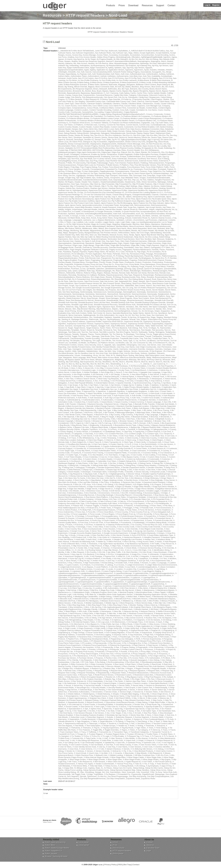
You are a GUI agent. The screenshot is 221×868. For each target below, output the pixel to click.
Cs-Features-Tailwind (100, 123)
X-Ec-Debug (108, 484)
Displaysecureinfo (109, 144)
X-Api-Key (156, 383)
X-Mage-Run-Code (107, 590)
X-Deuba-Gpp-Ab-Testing (116, 470)
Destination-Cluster (66, 135)
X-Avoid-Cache (92, 402)
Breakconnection (65, 91)
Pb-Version (110, 252)
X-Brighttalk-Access (163, 419)
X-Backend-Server (111, 404)
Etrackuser (132, 159)
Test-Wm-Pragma (123, 332)
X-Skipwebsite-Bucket (75, 702)
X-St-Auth (137, 713)
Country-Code (64, 112)
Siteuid (61, 309)
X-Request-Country (84, 671)
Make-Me (62, 226)
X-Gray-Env (170, 533)
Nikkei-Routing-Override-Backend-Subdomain (114, 237)
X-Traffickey (91, 732)
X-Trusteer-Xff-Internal (134, 734)
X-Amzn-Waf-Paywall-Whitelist (80, 383)
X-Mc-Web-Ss (90, 594)
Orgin (120, 243)
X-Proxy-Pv (73, 654)
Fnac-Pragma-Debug (88, 167)
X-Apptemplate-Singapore (136, 391)
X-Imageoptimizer (122, 554)
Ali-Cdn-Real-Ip (102, 63)
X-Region (129, 668)
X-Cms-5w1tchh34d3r (148, 444)
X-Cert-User (170, 436)
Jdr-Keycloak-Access (117, 216)
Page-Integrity (76, 250)
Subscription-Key (155, 319)
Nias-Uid (76, 237)
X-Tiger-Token (140, 728)
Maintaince (156, 224)
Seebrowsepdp (86, 292)
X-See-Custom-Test (144, 688)
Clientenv (116, 104)
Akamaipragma (143, 61)
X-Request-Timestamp (86, 673)
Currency (102, 125)
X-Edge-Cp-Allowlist (123, 487)
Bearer (61, 87)
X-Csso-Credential (90, 457)
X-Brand (150, 419)
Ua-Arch (142, 341)
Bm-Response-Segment (83, 89)
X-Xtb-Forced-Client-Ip (162, 762)
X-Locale (109, 569)
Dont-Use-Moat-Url (114, 146)
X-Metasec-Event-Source (110, 601)
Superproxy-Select (102, 324)
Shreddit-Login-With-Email (82, 305)
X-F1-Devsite (123, 499)
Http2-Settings (131, 186)
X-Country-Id (76, 453)
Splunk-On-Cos (151, 313)
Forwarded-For (111, 169)
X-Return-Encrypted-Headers (91, 677)
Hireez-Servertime (149, 182)
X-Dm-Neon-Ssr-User (95, 478)
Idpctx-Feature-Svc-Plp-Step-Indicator (148, 203)
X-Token (132, 730)
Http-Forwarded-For (123, 184)
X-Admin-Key (164, 370)
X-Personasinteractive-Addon (76, 641)
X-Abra (79, 368)
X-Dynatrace (115, 482)
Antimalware (85, 66)
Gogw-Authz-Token (164, 176)
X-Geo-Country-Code (126, 527)
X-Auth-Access (141, 393)
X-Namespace (105, 611)
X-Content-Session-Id (157, 448)
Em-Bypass (170, 152)
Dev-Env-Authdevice (113, 135)
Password (170, 250)
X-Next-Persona (75, 613)
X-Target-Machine (105, 721)
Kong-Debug (119, 218)
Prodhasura (129, 262)
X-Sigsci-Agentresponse (77, 698)
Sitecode (172, 307)
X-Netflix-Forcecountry (165, 611)
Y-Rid (152, 772)
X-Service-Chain (110, 692)
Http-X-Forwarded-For (79, 186)
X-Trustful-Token (151, 734)
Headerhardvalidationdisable (112, 182)
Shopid (102, 298)
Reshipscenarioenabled (164, 275)
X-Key (70, 563)
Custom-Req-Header (101, 127)
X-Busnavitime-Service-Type (125, 425)
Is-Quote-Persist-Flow (131, 211)
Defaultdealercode (118, 133)
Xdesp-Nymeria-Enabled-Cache (96, 770)
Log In (208, 5)
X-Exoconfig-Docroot (86, 495)
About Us (150, 846)
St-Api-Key (132, 317)
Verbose (127, 351)
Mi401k (78, 228)
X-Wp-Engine (165, 759)
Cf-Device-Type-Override (110, 99)
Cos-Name (152, 110)
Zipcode (83, 776)
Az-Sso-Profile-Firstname (88, 80)
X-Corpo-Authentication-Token (103, 451)
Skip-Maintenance (104, 309)
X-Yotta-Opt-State (95, 766)
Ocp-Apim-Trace (113, 241)
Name (133, 233)
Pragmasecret (107, 260)
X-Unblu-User (117, 740)
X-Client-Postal (143, 440)
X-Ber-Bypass (87, 415)
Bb (172, 85)
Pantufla (155, 250)
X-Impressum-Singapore (73, 556)
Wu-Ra (115, 362)
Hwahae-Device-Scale (134, 188)
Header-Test (86, 182)
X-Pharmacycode (100, 643)
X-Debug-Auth (131, 463)
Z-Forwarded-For (123, 774)
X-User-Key (111, 747)
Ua (137, 341)
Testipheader (171, 332)
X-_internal (145, 364)
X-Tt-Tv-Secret (168, 736)
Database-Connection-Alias (153, 129)
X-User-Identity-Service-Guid (84, 747)
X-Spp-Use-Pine (152, 709)
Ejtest (138, 152)
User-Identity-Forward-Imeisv (79, 347)
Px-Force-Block (159, 267)
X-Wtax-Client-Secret (115, 762)
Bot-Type (125, 89)
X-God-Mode (127, 531)
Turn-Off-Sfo (106, 341)
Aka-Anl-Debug (152, 59)
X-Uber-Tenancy (116, 738)
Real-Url (119, 271)
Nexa (126, 235)
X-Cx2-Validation (88, 461)
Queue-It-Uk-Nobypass (154, 269)
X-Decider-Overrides (154, 467)
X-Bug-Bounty (64, 425)
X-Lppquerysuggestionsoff (139, 584)
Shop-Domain (92, 298)
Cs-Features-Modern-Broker (78, 118)
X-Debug (120, 463)
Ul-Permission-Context (67, 345)
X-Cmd (135, 444)
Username (124, 349)
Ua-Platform (92, 343)
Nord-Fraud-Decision (126, 239)
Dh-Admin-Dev (166, 140)
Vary (114, 351)
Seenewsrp (90, 294)
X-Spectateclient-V (74, 709)
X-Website (128, 755)
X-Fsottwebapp (138, 523)
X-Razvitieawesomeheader (151, 662)
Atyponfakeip (71, 74)
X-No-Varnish (127, 616)
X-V (95, 749)
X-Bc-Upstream (76, 412)
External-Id (163, 161)
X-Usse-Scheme (86, 749)
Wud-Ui (152, 362)
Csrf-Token (68, 125)
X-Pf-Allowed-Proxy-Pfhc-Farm (148, 641)
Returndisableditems (66, 277)
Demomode (131, 133)
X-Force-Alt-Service (146, 510)
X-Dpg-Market (95, 480)
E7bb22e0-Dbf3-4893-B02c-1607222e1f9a (87, 150)
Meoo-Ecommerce (137, 226)
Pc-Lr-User (120, 252)
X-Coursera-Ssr (134, 453)
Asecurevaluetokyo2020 (102, 72)
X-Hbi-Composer (104, 539)
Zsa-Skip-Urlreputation (116, 779)
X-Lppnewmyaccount (87, 580)
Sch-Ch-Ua (172, 305)
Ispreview (80, 214)
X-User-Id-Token (65, 747)
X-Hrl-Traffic (155, 544)
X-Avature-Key (79, 402)
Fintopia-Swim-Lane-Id (86, 165)
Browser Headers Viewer (122, 32)
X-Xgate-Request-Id (132, 762)
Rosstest (150, 277)
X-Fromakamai (125, 523)
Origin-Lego (77, 245)
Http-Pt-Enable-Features (142, 184)
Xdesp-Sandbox (143, 770)
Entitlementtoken (134, 156)
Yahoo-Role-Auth (170, 772)
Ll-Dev (61, 222)
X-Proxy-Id (156, 652)
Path (60, 252)
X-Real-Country (143, 664)
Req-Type (128, 275)
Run (126, 279)
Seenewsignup (78, 294)
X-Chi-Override (168, 548)
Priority (102, 262)
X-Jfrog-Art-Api (83, 561)
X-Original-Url (155, 630)
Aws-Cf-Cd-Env (101, 78)
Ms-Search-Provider (110, 231)
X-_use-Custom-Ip (158, 364)
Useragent (77, 349)
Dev (92, 135)
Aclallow (71, 57)
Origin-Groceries (154, 243)
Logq (133, 222)
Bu (83, 91)
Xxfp (138, 772)
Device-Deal (113, 137)
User (159, 345)
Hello (139, 182)
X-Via (129, 751)
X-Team (157, 721)
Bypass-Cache (116, 91)
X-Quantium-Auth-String (118, 660)
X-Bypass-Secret (168, 427)
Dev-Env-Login (139, 135)
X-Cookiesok (172, 448)
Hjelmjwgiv (162, 182)
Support (160, 5)
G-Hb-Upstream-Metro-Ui (68, 173)
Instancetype (77, 209)
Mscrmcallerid (125, 231)
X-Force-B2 (91, 512)
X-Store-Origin (158, 715)
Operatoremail (78, 243)
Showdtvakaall (112, 300)
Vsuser (77, 355)
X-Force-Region (108, 514)
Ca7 (108, 93)
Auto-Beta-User (136, 76)
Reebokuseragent (160, 271)
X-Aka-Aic (125, 374)
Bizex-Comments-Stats (105, 87)
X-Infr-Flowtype (96, 556)
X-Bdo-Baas (156, 412)
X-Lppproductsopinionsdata (91, 584)
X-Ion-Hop (116, 558)
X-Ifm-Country (91, 552)
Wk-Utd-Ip (142, 360)
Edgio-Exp (116, 152)
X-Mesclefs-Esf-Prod (122, 599)
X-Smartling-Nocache (123, 704)
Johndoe (155, 216)
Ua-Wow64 (120, 343)
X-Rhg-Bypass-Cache (134, 677)
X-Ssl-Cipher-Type (148, 711)
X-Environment (103, 493)
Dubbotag (168, 148)
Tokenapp (95, 336)
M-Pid (69, 224)
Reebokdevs (147, 271)
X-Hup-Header (94, 548)
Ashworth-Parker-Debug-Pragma (126, 72)
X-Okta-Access (153, 624)
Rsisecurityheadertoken (101, 279)
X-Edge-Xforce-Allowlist (144, 489)
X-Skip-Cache (157, 700)
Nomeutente (85, 239)
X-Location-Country (145, 569)
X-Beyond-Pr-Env (101, 415)
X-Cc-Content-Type (150, 434)
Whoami (99, 360)
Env (143, 156)
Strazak (132, 319)
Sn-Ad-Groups (148, 311)
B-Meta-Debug (83, 82)
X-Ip (136, 558)
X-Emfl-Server (115, 491)
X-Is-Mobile (154, 558)
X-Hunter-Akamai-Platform (153, 546)
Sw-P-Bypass (92, 326)
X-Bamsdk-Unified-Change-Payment (100, 406)
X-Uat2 (105, 738)
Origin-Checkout (65, 245)
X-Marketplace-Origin (81, 592)
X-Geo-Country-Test (73, 529)
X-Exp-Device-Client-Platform (96, 497)
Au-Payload (82, 74)
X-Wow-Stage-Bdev (117, 757)
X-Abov (72, 368)
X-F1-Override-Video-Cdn (140, 499)
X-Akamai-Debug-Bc (111, 377)
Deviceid (70, 140)
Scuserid (94, 286)
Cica (172, 99)
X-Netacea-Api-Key (130, 611)
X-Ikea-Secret (64, 554)
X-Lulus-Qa (87, 588)
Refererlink (71, 273)
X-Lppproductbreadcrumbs (159, 582)
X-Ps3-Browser (103, 656)
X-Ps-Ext (93, 656)
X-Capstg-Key (139, 432)
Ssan (149, 315)
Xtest (124, 772)
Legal (149, 851)
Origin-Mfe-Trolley (138, 245)
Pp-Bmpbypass (145, 258)
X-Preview (91, 649)
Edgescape (106, 152)
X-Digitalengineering (117, 474)
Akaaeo (67, 61)
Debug (128, 131)
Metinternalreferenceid (161, 226)
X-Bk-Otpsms (81, 417)
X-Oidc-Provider (140, 624)
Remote (115, 273)
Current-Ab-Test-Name (116, 125)
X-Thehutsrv (86, 728)
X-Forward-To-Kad (164, 516)
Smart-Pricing (70, 311)
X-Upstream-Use (148, 743)
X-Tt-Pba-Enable (117, 736)
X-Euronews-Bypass (151, 493)
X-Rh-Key (120, 677)
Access (68, 55)
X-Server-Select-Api (158, 690)
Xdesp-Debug (138, 768)
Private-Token (118, 262)
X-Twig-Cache (90, 738)
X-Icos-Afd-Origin (140, 550)
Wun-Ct (65, 364)
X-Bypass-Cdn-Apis (81, 427)
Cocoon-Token (130, 106)
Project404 (69, 264)
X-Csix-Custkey (149, 455)
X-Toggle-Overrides (111, 730)
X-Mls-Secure (77, 603)
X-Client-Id (109, 440)
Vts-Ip (95, 355)
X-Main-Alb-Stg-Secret (125, 590)
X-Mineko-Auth (140, 601)
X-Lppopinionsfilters (102, 582)
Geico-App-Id (128, 173)
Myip (60, 233)
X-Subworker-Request (123, 717)
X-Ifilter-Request (77, 552)
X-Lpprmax (107, 586)
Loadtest (80, 222)
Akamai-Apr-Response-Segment (92, 61)
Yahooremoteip (64, 774)
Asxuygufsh (157, 72)
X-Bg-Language (152, 415)
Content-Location (81, 110)
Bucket (88, 91)
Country (167, 110)
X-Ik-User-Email (145, 552)
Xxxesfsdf (145, 772)
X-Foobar (120, 510)
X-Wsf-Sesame (99, 762)
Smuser (134, 311)
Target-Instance (92, 328)
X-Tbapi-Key (129, 721)
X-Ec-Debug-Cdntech (123, 484)
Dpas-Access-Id (149, 146)
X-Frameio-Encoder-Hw (163, 520)
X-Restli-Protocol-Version (103, 675)
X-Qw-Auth (75, 662)
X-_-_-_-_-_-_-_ (133, 364)
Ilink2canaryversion (159, 205)
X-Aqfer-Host (153, 391)
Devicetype (79, 140)
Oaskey (78, 241)
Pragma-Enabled (70, 260)
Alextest (91, 63)
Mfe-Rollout (69, 228)
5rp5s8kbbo (123, 51)
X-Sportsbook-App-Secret (134, 709)
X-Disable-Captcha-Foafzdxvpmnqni (156, 474)
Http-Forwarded (108, 184)
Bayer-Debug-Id (163, 85)
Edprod (124, 152)
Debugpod (105, 133)
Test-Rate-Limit (74, 332)
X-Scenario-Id (83, 683)
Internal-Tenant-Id (130, 209)
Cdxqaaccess (154, 97)
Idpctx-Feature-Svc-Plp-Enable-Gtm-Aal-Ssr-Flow (115, 199)
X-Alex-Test (69, 379)
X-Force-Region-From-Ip (125, 514)
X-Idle (67, 552)
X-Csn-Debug (162, 455)
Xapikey (91, 768)
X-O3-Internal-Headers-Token (83, 622)
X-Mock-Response (126, 603)
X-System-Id (137, 719)
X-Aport (173, 385)
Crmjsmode (158, 114)
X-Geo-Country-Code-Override (148, 527)
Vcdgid (120, 351)
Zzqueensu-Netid (133, 779)
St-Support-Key (143, 317)
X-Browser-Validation (143, 421)
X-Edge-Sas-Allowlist (76, 489)
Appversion (138, 70)
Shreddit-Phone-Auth (127, 305)
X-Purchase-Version (85, 658)
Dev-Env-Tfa (164, 135)
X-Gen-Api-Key (68, 527)
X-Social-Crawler (71, 707)
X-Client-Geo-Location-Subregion (72, 440)
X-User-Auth (162, 745)
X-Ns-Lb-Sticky (91, 618)
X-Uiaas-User (63, 740)
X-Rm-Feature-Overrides (92, 679)
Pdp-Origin (141, 252)
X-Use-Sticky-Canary (122, 745)
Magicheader (126, 224)
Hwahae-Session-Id (167, 188)
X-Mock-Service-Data (143, 603)
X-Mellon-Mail (131, 597)
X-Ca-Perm (112, 429)
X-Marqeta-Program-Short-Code (104, 592)
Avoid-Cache (72, 78)
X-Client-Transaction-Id (111, 442)
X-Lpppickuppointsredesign (136, 582)
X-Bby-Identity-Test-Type (68, 410)
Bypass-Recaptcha (140, 91)
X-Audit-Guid (122, 393)
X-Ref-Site (120, 668)
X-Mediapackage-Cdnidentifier (85, 597)
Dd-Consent (101, 131)
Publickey (135, 267)
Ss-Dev (143, 315)
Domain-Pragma (91, 146)
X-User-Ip (101, 747)
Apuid (146, 70)
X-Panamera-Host (84, 637)
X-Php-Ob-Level (114, 643)
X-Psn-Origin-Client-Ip (157, 656)
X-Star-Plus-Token (149, 713)
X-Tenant (102, 723)
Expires (102, 161)
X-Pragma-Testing (127, 647)
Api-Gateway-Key (144, 66)
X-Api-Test (83, 385)
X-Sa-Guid (108, 681)
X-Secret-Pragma (109, 685)
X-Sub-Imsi (169, 715)
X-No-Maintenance (113, 616)
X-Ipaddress (143, 558)
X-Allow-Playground (128, 379)
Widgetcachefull (121, 360)
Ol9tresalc (152, 241)
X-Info (86, 556)
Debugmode (95, 133)
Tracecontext (139, 336)
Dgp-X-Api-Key (153, 140)
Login (117, 222)
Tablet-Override (157, 326)
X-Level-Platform (101, 567)
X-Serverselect (96, 692)
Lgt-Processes (151, 220)
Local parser (84, 843)
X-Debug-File (157, 463)
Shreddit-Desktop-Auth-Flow (122, 302)
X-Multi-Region (70, 611)
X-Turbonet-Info (77, 738)
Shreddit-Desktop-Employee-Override (150, 302)
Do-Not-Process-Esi (154, 144)
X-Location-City (130, 569)
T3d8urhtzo (140, 326)
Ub (131, 343)
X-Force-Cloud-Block (105, 512)
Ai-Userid (68, 59)
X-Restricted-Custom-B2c (143, 675)
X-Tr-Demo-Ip (154, 730)
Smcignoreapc (89, 311)
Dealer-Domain (118, 131)
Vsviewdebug (86, 355)
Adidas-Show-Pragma (106, 57)
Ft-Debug (69, 171)
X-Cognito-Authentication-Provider (115, 446)
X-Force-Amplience (163, 510)
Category (132, 95)
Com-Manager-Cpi (153, 106)
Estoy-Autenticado (120, 159)
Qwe (70, 271)
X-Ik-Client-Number (130, 552)
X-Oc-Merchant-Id (77, 624)
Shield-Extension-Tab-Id (76, 298)
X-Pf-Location (86, 643)
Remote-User (165, 273)
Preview (168, 260)
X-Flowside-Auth (146, 508)
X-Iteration (172, 558)
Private (109, 262)
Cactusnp (114, 93)
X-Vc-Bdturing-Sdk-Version (141, 749)
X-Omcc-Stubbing (168, 624)
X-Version (89, 751)
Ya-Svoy (158, 772)
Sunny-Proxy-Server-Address (73, 322)
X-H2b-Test (92, 537)
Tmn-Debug (140, 334)
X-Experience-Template (136, 497)
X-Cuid (142, 457)
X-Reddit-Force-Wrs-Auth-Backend (150, 666)
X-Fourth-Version (122, 520)
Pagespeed (127, 250)
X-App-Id (90, 387)
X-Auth (132, 393)
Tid (111, 334)
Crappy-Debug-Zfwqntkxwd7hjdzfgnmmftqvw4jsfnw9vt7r (122, 114)
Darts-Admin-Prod (122, 129)
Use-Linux (142, 345)
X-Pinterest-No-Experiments (119, 645)
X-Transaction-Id (104, 732)
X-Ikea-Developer (160, 552)
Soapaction (165, 311)
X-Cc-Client (99, 434)
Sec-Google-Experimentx (111, 288)
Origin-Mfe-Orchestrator (120, 245)
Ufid (150, 343)
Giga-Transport (111, 176)
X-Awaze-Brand (106, 402)
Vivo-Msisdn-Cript (116, 353)
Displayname (95, 144)
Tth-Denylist (75, 341)
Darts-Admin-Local (106, 129)
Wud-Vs (159, 362)
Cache (133, 93)
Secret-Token (170, 290)
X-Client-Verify (140, 442)
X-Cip (97, 438)
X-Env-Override (90, 493)
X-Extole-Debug (101, 499)
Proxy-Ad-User (96, 264)
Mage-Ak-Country (98, 224)
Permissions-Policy (137, 254)
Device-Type (156, 137)
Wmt (173, 360)
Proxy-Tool (62, 267)
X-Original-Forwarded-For (92, 630)
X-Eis (82, 491)
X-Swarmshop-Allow (105, 719)
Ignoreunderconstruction (92, 205)
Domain (80, 146)
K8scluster (62, 218)
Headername (130, 182)
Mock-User (152, 228)
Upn (114, 345)
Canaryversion (89, 95)
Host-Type (75, 184)
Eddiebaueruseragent (67, 152)
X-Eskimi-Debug (135, 493)
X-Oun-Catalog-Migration (115, 633)
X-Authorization (107, 400)
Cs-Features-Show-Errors (79, 123)
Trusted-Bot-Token (160, 338)
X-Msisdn (102, 609)
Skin (74, 309)
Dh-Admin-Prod (76, 142)
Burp (94, 91)
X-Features (128, 506)
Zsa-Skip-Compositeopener (158, 776)
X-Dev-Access (139, 470)
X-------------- (171, 364)
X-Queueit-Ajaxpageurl (138, 660)
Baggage (122, 85)
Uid (170, 343)
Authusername (123, 76)
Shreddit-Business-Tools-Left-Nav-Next (94, 302)
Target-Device (79, 328)
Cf (66, 99)
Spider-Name (138, 313)
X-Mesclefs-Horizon (139, 599)
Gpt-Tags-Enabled (84, 178)
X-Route (126, 679)
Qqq (134, 269)
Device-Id (123, 137)
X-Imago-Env (135, 554)
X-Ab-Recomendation (137, 366)
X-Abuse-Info (88, 368)
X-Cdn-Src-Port (100, 436)
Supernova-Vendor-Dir (133, 322)
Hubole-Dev (70, 188)
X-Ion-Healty (106, 558)
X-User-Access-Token (147, 745)
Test (115, 330)
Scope (72, 286)
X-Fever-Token (156, 506)
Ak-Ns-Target (90, 59)
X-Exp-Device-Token (117, 497)
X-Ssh (137, 711)
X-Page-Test (148, 635)
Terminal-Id (108, 330)
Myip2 (65, 233)
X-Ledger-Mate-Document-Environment (161, 565)
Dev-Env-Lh (127, 135)
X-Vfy (124, 751)
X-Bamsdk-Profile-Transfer (144, 404)
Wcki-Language (79, 357)
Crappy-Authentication (114, 112)
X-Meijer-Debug (105, 597)
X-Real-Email (156, 664)
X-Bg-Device (139, 415)
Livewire (172, 220)
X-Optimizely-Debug (97, 626)
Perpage (150, 254)
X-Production (159, 649)
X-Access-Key (125, 368)
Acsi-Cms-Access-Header (85, 57)
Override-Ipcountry (100, 247)
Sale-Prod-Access (91, 281)
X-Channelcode (117, 548)
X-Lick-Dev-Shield (116, 567)
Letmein (129, 220)
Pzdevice (170, 267)
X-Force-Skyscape (160, 514)
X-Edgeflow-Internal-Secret (166, 489)
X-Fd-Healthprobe (161, 503)
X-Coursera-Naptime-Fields (115, 453)
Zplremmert (92, 776)
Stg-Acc (103, 319)
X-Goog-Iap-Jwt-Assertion (144, 531)
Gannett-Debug (105, 173)
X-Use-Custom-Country (78, 745)
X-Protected (100, 652)
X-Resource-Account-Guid (160, 673)
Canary (68, 95)
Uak (127, 343)
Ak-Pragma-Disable (105, 59)
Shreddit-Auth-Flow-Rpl (68, 302)
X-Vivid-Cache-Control (163, 751)
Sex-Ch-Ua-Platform (157, 296)
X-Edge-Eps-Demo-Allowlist (163, 487)
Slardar (159, 309)
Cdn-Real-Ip (76, 97)
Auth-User (125, 74)
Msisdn (134, 231)
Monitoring (74, 231)
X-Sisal (110, 698)
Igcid (67, 205)
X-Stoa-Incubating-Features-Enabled (89, 715)
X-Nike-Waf (121, 613)
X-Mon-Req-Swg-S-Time (117, 605)
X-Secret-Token (124, 685)
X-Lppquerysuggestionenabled (115, 584)
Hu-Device (155, 186)
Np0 (154, 239)
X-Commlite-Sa (80, 448)
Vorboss (144, 353)
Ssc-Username (158, 315)
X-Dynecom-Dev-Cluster (131, 482)
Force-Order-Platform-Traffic (157, 167)
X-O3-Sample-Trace (135, 622)
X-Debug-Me (85, 465)
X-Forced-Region (92, 516)
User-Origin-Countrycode (146, 347)
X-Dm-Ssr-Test (122, 478)
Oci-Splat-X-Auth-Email (91, 241)
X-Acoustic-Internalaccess (69, 370)
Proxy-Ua (72, 267)
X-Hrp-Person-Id (167, 544)
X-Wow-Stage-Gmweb (96, 759)
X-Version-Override (102, 751)
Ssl (166, 315)
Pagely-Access (115, 250)
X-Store (148, 715)
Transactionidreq (77, 338)
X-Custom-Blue (76, 459)
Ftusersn (143, 171)
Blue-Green (156, 87)
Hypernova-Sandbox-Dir (138, 190)
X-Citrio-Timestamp (108, 438)
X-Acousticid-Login (88, 370)
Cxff (157, 127)
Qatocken (100, 269)
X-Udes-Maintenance (166, 738)
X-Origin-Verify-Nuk (131, 628)
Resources (147, 5)
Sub (138, 319)
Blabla (128, 87)
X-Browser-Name (110, 421)
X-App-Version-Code (113, 387)
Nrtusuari (161, 239)
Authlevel (170, 74)
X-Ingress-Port (109, 556)
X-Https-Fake (116, 546)
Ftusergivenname (122, 171)
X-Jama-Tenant (70, 561)
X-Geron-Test (95, 531)
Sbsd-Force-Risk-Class (142, 283)
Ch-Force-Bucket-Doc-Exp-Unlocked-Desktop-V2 (104, 192)
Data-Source (136, 129)
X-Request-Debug (100, 671)
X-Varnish (126, 749)
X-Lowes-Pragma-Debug (111, 571)
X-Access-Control (112, 368)
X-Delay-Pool (169, 467)
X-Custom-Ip (119, 459)
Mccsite (82, 226)
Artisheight (62, 72)
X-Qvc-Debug (154, 660)
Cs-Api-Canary (73, 116)
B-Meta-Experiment (111, 82)
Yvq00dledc (98, 774)
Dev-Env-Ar (99, 135)
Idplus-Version (171, 203)
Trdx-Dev (148, 338)
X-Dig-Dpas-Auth (90, 474)
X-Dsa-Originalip (156, 480)
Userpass (150, 349)
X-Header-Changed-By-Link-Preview (127, 539)
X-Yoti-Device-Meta (79, 766)
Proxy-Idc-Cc (109, 264)
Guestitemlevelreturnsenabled (95, 180)
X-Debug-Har (169, 463)
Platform (157, 256)
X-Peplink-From (72, 639)
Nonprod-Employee (99, 239)
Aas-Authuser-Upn (120, 53)
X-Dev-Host (150, 470)
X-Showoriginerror (71, 696)
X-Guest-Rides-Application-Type (160, 535)
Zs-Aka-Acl (102, 776)
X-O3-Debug (166, 620)
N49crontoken (124, 233)
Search (149, 286)
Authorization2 (94, 76)
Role (138, 277)
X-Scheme (84, 696)
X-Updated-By (109, 743)
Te (158, 328)
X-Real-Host (167, 664)
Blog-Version (145, 87)
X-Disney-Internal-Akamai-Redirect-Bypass (86, 476)
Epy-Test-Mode (86, 159)
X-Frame (148, 520)
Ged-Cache (117, 173)
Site (136, 307)
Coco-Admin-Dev (85, 106)
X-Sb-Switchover (69, 683)
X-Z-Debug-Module (126, 766)
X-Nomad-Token (157, 616)
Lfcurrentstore (139, 220)
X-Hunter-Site (82, 548)
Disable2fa (62, 144)
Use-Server (151, 345)
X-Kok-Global (134, 563)
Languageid (77, 220)
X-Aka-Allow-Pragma (138, 374)
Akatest (170, 61)
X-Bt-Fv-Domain (139, 423)
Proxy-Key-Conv (122, 264)
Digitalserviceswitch (116, 142)
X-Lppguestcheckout (114, 575)
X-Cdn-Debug (75, 436)
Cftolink (166, 99)
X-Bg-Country (114, 415)
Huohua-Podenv (83, 188)
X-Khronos (78, 563)
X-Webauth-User (100, 755)
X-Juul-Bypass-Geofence (126, 561)
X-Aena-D (118, 372)
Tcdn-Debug (133, 328)
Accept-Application (147, 53)
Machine (136, 224)
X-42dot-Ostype (101, 366)
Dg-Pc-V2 (116, 140)
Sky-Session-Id (148, 309)
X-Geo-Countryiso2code (92, 529)
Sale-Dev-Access (76, 281)
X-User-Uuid (147, 747)
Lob (86, 222)
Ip (176, 209)
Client (134, 101)
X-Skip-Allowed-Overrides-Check (136, 700)
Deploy (140, 133)
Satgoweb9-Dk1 (125, 281)
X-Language (161, 563)
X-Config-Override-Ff (124, 448)
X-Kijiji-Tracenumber (91, 563)
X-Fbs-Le (149, 503)
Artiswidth (72, 72)
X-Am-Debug (104, 381)
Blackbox (135, 87)
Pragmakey (95, 260)
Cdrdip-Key (143, 97)
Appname (129, 70)
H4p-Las (135, 180)
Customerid (129, 127)
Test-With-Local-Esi (107, 332)
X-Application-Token (73, 391)
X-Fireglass (117, 508)
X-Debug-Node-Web (99, 465)
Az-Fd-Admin (72, 80)
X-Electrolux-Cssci (93, 491)
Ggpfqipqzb (81, 176)
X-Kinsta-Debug (107, 563)
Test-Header (146, 330)
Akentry (61, 63)
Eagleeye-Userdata (113, 150)
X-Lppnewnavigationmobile (129, 580)
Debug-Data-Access (140, 131)
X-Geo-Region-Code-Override (151, 529)
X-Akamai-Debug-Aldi (93, 377)
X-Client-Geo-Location (167, 438)
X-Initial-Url (121, 556)
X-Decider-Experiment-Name (108, 467)
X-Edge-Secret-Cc (106, 489)
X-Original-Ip (123, 630)
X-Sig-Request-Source (98, 696)
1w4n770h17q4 (101, 51)
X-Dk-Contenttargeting (143, 476)
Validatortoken (92, 351)
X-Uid (72, 740)
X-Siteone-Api (163, 698)
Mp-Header (84, 231)
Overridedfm (129, 247)
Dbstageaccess (89, 131)
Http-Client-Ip (95, 184)
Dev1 (70, 137)
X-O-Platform (127, 620)
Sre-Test (135, 315)
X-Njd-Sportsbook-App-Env (69, 616)
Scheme (61, 307)
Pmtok (81, 258)
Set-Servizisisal (141, 296)
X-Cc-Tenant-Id (166, 434)
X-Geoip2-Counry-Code (79, 531)
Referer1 (62, 273)
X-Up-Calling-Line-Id (71, 743)
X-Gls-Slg (106, 531)
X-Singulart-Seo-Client (97, 698)
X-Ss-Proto (101, 711)
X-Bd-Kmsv (88, 412)
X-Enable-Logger (152, 491)
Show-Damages (112, 298)
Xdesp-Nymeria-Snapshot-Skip (122, 770)
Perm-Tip (125, 254)
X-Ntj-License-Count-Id (134, 618)
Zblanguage (160, 774)
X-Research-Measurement (138, 673)
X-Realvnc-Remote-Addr (94, 666)
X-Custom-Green (90, 459)
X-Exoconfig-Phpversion (142, 495)
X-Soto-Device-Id (86, 707)
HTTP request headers (85, 15)
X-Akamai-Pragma (143, 377)
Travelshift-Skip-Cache (129, 338)
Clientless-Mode (135, 104)
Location (98, 222)
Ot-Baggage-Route (66, 247)
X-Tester (131, 726)
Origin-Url (164, 245)
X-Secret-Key (77, 685)
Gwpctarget (118, 180)
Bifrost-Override (81, 87)
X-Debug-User (68, 467)
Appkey (93, 70)
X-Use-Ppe (109, 745)
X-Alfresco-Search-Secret (85, 379)
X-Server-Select (142, 690)
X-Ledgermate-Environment (69, 567)
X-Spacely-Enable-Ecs (153, 707)
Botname (134, 89)
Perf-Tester (107, 254)
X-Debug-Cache (144, 463)
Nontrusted (112, 239)
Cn (59, 106)
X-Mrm (86, 607)
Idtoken (61, 205)
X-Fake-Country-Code (88, 501)
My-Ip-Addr (169, 231)
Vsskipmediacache (66, 355)
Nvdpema (169, 239)
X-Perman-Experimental (151, 639)
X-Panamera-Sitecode (101, 637)
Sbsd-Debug (126, 283)
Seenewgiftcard (129, 292)
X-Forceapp (79, 516)
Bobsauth (103, 89)
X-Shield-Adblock (73, 694)
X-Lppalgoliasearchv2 (104, 573)
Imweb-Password (109, 207)
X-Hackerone (116, 537)
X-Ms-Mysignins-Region (162, 607)
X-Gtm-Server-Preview (120, 535)
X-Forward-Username (84, 518)
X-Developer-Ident (99, 472)
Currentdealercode (158, 125)
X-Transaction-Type (120, 732)
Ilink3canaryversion (66, 207)
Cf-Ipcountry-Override (141, 99)
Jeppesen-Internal (134, 216)
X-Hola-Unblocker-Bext (70, 544)
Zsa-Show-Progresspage (118, 776)
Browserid (77, 91)
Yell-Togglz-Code (78, 774)
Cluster (157, 104)
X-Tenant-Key (123, 723)
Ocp (103, 241)
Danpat (75, 129)
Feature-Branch (133, 163)
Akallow (74, 61)
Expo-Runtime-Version (115, 161)
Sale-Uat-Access (107, 281)
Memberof (111, 226)
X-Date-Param (82, 463)
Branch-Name (161, 89)
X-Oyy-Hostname (135, 635)
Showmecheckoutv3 (135, 300)
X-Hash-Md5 (79, 539)
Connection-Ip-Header (136, 108)
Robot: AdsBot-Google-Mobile (57, 848)
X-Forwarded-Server (163, 518)
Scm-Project (63, 286)
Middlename (87, 228)
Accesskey (113, 55)
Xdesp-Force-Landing (73, 770)
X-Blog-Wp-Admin (122, 417)
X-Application (155, 387)
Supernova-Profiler (94, 322)
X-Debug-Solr (163, 465)
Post (125, 258)
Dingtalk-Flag (152, 142)
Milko (95, 228)
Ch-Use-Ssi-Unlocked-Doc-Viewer (98, 195)
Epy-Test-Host (73, 159)
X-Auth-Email (154, 393)
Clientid (124, 104)
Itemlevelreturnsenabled (155, 214)
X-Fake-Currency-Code (107, 501)
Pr (166, 258)
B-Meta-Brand (143, 80)
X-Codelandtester (93, 446)
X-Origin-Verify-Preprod (149, 628)
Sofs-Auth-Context (79, 313)
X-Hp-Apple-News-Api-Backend (111, 544)
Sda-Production (117, 286)
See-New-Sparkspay (71, 292)
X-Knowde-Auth (121, 563)
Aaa (167, 51)
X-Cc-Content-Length (133, 434)
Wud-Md (129, 362)
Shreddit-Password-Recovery (106, 305)
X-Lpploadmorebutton (121, 578)
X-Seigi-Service (71, 690)
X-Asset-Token (166, 391)
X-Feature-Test (77, 506)
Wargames (68, 357)
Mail (142, 224)
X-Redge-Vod (67, 668)
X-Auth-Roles (81, 398)
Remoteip (72, 275)
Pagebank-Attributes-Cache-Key (95, 250)
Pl (114, 256)
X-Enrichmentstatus (75, 493)
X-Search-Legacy (124, 683)
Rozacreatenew (161, 277)
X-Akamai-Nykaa (127, 377)
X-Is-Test (163, 558)
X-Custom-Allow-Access (156, 457)
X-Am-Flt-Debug (117, 381)
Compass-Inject (64, 108)
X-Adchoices (152, 370)
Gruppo (143, 178)
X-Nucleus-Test (150, 618)
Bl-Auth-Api (120, 87)
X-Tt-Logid (105, 736)
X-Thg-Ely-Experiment (110, 728)
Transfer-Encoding (92, 338)
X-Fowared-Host (137, 520)
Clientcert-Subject (94, 104)
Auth (89, 74)
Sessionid (109, 296)
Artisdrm (169, 70)
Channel (155, 195)
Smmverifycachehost (105, 311)
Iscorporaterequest (148, 211)
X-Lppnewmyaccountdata (107, 580)
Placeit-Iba (149, 256)
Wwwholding (116, 364)
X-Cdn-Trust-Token (126, 436)
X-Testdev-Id (122, 726)
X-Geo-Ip (120, 529)
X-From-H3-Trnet (96, 523)
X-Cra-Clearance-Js (166, 453)
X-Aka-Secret (153, 374)
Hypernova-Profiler (120, 190)
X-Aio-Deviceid (97, 374)
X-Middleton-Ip (127, 601)
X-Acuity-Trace (123, 370)
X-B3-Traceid (70, 404)
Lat (93, 220)
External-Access (132, 161)
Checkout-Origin (67, 197)
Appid (86, 70)
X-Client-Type (127, 442)
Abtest (136, 53)
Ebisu (124, 150)
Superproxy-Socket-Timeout (139, 324)
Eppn (159, 156)
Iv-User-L (90, 216)
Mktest (101, 228)
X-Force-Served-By (144, 514)
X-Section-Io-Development (155, 685)
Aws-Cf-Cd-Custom (86, 78)
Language (67, 220)
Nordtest (148, 239)
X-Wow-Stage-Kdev (114, 759)
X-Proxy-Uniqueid (138, 654)
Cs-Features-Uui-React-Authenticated (124, 123)
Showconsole (100, 300)
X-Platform (163, 645)
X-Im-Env (110, 554)
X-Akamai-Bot (77, 377)
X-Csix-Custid (136, 455)
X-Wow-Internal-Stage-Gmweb (96, 757)
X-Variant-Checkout (113, 749)
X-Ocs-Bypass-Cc (92, 624)
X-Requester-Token (118, 673)
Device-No (146, 137)
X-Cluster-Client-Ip (116, 444)
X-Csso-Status (114, 457)
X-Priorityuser (114, 649)
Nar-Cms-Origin (143, 233)
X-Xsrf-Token (147, 762)
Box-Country (143, 89)
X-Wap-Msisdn (141, 753)
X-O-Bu (97, 620)
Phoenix (76, 256)
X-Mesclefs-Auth (65, 599)
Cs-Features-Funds (112, 116)
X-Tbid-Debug (141, 721)
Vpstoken (152, 353)
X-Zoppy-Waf (68, 768)
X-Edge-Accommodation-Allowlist (100, 487)
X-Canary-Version (81, 432)
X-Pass (114, 637)
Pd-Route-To (131, 252)
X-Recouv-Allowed (113, 666)
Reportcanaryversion (115, 275)
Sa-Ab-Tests (63, 281)
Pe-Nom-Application (94, 254)
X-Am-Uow (129, 381)
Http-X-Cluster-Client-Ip (163, 184)
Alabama (69, 63)
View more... (48, 823)
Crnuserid (62, 116)
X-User (135, 745)
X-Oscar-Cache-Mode (94, 633)
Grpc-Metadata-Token (130, 178)
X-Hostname (92, 544)
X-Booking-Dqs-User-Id (80, 419)
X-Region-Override (142, 668)
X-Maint (138, 590)
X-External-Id (152, 497)
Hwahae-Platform (151, 188)
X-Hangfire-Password (151, 537)
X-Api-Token (93, 385)
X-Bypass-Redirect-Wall (151, 427)
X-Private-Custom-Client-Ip (131, 649)
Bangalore (131, 85)
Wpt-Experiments (87, 362)
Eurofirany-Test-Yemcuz (147, 159)
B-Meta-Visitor (94, 85)
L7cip (174, 218)
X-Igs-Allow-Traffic (113, 552)
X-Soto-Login (99, 707)
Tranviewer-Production (110, 338)
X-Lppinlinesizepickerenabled (99, 578)
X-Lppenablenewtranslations (93, 575)
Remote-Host (153, 273)
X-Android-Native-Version (104, 383)
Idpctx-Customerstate (156, 197)
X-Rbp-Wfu (167, 662)
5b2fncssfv (113, 51)
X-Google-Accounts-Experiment (115, 533)
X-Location (118, 569)
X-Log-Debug (159, 569)
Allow (111, 63)
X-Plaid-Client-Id (138, 645)
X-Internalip (168, 556)
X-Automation (162, 400)
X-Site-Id (141, 698)
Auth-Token (115, 74)
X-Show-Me (144, 694)
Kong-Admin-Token (105, 218)
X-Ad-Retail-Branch (138, 370)
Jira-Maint (146, 216)
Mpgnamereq (95, 231)
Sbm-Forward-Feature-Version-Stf (88, 283)
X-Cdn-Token (112, 436)
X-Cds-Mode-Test (157, 436)
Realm (126, 271)
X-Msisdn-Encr (113, 609)
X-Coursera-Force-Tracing (93, 453)
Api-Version (164, 66)
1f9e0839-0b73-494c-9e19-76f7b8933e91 (77, 51)
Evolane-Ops (84, 161)
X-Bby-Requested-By (88, 410)
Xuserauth (131, 772)
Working (61, 362)
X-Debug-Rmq (130, 465)
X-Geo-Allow (98, 527)
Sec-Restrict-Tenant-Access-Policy (131, 290)
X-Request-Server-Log (118, 671)
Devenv (97, 137)
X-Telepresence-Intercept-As (75, 723)
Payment (83, 252)
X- (125, 364)
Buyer (99, 91)
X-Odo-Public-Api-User (110, 624)
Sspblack (108, 317)
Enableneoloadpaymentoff (89, 156)
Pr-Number (172, 258)
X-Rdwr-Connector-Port (79, 664)
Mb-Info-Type (72, 226)
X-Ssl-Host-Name (65, 713)
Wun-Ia (72, 364)
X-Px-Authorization (152, 658)
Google (61, 178)
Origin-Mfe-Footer (102, 245)
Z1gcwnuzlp (136, 774)
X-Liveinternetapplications (147, 567)
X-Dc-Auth (103, 463)
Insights (68, 209)
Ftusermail (135, 171)
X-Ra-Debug (100, 662)
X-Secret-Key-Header (92, 685)
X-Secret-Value (137, 685)
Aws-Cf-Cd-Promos (116, 78)
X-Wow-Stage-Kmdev (132, 759)
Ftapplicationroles (107, 171)
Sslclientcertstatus (81, 317)
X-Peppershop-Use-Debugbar (121, 639)
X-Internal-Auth (156, 556)
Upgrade (108, 345)
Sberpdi (142, 281)
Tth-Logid (96, 341)
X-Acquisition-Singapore (106, 370)
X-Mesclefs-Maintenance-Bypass (162, 599)
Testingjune (160, 332)
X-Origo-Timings (78, 633)
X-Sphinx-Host (95, 709)
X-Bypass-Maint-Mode (99, 427)
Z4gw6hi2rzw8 (148, 774)
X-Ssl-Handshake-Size (166, 711)
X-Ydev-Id (137, 764)
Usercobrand (87, 349)
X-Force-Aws (80, 512)
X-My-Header (93, 611)
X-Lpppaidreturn (117, 582)
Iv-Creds (66, 216)
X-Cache (121, 429)
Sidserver (70, 307)
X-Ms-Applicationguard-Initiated (115, 607)
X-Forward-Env (150, 516)
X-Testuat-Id (160, 726)
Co (63, 106)
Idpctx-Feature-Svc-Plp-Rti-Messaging (117, 203)
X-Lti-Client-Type (74, 588)
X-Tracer (172, 730)
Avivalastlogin (166, 76)
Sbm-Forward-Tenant (111, 283)
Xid (103, 772)
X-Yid (145, 764)
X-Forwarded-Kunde (128, 518)
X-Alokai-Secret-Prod (67, 381)
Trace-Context (127, 336)
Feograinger (170, 163)
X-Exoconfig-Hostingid (104, 495)
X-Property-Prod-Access (84, 652)
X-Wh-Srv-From (162, 755)
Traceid (148, 336)
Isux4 (138, 214)
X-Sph (85, 709)
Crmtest (167, 114)
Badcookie (113, 85)
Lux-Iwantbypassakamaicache (148, 222)
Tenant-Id (90, 330)
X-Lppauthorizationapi (123, 573)
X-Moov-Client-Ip (151, 605)
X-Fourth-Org (95, 520)
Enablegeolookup (71, 156)
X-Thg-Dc (96, 728)
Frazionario (138, 169)
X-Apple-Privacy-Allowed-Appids (136, 387)
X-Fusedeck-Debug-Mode (156, 523)
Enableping (106, 156)
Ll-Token (68, 222)
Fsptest (170, 169)
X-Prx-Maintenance (80, 656)
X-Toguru (123, 730)
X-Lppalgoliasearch (86, 573)
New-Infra (85, 235)
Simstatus (130, 307)
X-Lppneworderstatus (150, 580)
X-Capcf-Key (127, 432)
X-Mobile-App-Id (111, 603)
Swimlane (130, 326)
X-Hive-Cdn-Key (129, 542)
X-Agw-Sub (166, 372)
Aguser (61, 59)
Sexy (168, 296)
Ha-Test (143, 180)
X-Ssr (107, 713)
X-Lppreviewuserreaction (91, 586)
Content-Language (66, 110)
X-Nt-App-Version (105, 618)
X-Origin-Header (160, 626)
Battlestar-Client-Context (146, 85)
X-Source (122, 707)
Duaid (161, 148)
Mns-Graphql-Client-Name (116, 228)
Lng (74, 222)
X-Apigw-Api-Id (127, 385)
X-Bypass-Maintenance (119, 427)
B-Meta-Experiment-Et (129, 82)
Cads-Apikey (124, 93)
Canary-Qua (77, 95)
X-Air (106, 374)
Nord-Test (140, 239)
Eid (129, 152)
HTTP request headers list (99, 32)
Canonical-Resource (104, 95)
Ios (173, 209)
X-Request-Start (153, 671)
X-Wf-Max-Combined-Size (144, 755)
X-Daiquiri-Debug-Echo (127, 461)
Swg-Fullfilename (118, 326)
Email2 (67, 154)
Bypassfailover (97, 93)
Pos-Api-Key (117, 258)
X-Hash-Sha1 (91, 539)
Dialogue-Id (88, 142)
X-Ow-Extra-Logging (102, 635)
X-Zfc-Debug (140, 766)
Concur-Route (93, 108)
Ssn (91, 317)
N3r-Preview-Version (109, 233)
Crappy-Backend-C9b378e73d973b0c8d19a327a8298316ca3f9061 (98, 113)
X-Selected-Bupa (85, 690)
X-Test (132, 723)
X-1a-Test (66, 366)
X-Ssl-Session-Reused (83, 713)
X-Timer (150, 728)
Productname (158, 262)
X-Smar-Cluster (89, 704)
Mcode (89, 226)
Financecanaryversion (67, 165)
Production (147, 262)
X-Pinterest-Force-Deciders (159, 643)
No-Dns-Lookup (152, 237)
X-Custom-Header (105, 459)
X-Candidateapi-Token (112, 432)
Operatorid (90, 243)
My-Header (160, 231)
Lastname (87, 220)
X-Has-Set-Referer (66, 539)
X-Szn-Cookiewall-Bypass (154, 719)
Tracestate (167, 336)
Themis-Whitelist (101, 334)
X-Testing (139, 726)
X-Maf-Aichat (71, 590)
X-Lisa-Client (130, 567)
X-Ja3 (60, 561)
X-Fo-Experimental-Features (104, 510)
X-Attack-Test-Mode (94, 393)
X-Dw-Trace (104, 482)
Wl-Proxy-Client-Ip (154, 360)
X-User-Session (135, 747)
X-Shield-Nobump (103, 694)
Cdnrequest (133, 97)
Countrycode (76, 112)
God (144, 176)
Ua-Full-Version (163, 341)
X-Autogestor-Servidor (147, 400)
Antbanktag (74, 66)
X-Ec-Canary (97, 484)
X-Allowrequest (156, 379)
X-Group (72, 535)
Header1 (96, 182)
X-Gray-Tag (63, 535)
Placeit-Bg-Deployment (134, 256)
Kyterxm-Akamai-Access (161, 218)
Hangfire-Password (163, 180)
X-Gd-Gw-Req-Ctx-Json (152, 525)
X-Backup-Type (126, 404)
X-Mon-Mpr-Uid (159, 603)
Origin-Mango (89, 245)
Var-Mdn (108, 351)
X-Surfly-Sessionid (88, 719)
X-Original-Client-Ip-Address (70, 630)
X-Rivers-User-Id (74, 679)
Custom (170, 125)
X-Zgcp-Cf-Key (166, 766)
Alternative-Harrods (165, 63)
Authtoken (112, 76)
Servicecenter (98, 296)
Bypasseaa (85, 93)
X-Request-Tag (167, 671)
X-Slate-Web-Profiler (157, 702)
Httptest (147, 186)
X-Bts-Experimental (168, 423)
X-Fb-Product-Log (125, 503)
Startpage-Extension (79, 319)
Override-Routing (116, 247)
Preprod (161, 260)
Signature (83, 307)
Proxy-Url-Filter (83, 267)
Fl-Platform (124, 165)
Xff (78, 772)
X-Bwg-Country (143, 425)
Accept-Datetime (162, 53)
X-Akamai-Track (158, 377)
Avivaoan (62, 78)
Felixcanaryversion (156, 163)
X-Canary (172, 429)
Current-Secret (132, 125)
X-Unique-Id (149, 740)
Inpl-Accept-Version (154, 207)
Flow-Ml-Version (164, 165)
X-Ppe (116, 647)
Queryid (140, 269)
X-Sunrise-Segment (141, 717)
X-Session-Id (138, 692)
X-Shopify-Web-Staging (129, 694)
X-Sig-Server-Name (116, 696)
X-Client (120, 438)
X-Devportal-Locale (157, 472)
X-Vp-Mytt (103, 753)
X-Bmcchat (153, 417)
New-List (93, 235)
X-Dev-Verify (161, 470)
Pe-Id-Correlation (154, 252)
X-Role (119, 679)
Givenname (123, 176)
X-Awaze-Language (153, 402)
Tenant (83, 330)
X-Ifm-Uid (101, 552)
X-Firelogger (127, 508)
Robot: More (50, 846)
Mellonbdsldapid (99, 226)
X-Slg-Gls (170, 702)
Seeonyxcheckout (139, 294)
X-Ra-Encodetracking (115, 662)
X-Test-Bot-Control (143, 723)
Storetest (125, 319)
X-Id (149, 550)
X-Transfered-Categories (139, 732)
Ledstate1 (120, 220)
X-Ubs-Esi (153, 738)
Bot (119, 89)
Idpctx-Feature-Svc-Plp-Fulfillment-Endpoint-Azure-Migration (120, 201)
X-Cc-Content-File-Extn (114, 434)
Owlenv (147, 247)
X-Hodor (158, 542)
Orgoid (126, 243)
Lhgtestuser (163, 220)
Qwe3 (75, 271)
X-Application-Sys (169, 387)
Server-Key (87, 296)
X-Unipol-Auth (130, 740)
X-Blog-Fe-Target (107, 417)
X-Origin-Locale (69, 628)
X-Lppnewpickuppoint (84, 582)
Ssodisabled (98, 317)
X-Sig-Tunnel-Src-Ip (133, 696)
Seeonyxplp (152, 294)
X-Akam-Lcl (165, 374)
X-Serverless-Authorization (79, 692)
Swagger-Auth (104, 326)
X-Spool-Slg (118, 709)
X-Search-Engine (109, 683)
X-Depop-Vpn (87, 470)
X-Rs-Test (150, 679)
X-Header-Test (149, 539)
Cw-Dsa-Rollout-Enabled (144, 127)
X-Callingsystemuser (159, 429)
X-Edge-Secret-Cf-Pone (124, 489)
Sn (140, 311)
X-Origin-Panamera (85, 628)
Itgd (60, 216)
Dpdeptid (69, 148)
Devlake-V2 (89, 140)
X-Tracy (82, 732)
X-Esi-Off (124, 493)
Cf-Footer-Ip (126, 99)
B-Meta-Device (96, 82)
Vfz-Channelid (169, 351)
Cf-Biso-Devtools (75, 99)
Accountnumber (148, 55)
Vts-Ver (102, 355)
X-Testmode (149, 726)
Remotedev (63, 275)
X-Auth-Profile (136, 396)
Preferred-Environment (147, 260)
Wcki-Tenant (92, 357)
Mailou (148, 224)
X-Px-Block (165, 658)
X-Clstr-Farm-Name (99, 444)
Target (70, 328)
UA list (115, 843)
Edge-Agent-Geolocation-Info (89, 152)
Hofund (170, 182)
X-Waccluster (128, 753)
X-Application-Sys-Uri (148, 389)
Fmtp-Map (75, 167)
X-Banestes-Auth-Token (121, 408)
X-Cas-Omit (166, 432)
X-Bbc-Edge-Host (157, 408)
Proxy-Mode (134, 264)
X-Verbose (80, 751)
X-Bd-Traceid (109, 412)
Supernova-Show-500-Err (113, 322)
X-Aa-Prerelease (121, 366)
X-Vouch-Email (80, 753)
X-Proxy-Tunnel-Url (122, 654)
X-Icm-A (128, 550)
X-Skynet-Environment (94, 702)
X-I (73, 550)
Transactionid (64, 338)
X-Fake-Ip (122, 501)
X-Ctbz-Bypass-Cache (130, 457)
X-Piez (144, 643)
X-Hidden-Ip (101, 542)
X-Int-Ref (135, 556)
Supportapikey (157, 324)
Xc (102, 768)
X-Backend (81, 404)
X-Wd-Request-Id (155, 753)
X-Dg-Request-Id (75, 474)
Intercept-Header (90, 209)
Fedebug (144, 163)
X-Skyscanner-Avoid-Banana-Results (119, 702)
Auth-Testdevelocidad (101, 74)
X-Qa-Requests (86, 660)
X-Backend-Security (95, 404)
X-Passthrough (124, 637)
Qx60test (82, 271)
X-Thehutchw (75, 728)
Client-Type (69, 104)
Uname (80, 345)
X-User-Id (172, 745)
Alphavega (144, 63)
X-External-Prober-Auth (68, 499)
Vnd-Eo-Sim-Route (132, 353)
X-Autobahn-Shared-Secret (126, 400)
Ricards (109, 277)
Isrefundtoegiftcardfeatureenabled (98, 214)
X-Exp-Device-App (161, 495)
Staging (160, 317)
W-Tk (113, 355)
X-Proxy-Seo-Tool (106, 654)
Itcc (143, 214)
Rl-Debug (117, 277)
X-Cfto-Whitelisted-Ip (85, 438)
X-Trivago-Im (81, 734)
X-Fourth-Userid (108, 520)
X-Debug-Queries (116, 465)
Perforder (116, 254)
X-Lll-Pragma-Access (84, 569)
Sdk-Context (140, 286)
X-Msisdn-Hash (126, 609)
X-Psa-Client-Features (119, 656)
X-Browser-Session (126, 421)
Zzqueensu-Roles (148, 779)
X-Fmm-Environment (163, 508)
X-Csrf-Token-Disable (73, 457)
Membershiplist (122, 226)
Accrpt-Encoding (162, 55)
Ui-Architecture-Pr (160, 343)
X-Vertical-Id (116, 751)
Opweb (98, 243)
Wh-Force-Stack (88, 360)
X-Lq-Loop (62, 588)
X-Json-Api (110, 561)
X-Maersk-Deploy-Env (158, 588)
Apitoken (118, 68)
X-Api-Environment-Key (142, 383)
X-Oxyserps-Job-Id (119, 635)
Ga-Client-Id (85, 173)
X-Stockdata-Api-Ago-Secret (116, 715)
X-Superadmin (74, 719)
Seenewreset (152, 292)
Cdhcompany (143, 95)
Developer (78, 137)
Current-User (144, 125)
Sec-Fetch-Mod (159, 286)
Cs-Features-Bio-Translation (92, 116)
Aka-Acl (142, 59)
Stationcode (94, 319)
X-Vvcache (117, 753)
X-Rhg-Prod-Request (152, 677)
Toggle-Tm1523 (78, 336)
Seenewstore (101, 294)
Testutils (75, 334)
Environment (151, 156)
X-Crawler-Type (72, 455)
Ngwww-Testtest (65, 237)
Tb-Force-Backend (119, 328)
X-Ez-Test (112, 499)
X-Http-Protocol (96, 546)
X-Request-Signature (137, 671)
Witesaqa (132, 360)
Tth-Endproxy (86, 341)
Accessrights (124, 55)
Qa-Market (91, 269)
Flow (132, 165)
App (124, 68)
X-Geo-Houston (109, 529)
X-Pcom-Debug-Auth (149, 637)
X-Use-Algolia (167, 743)
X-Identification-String (161, 550)
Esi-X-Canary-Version (102, 159)
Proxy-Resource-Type (165, 264)
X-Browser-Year (159, 421)
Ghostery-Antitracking (95, 176)
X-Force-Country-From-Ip (139, 512)
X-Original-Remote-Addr (138, 630)
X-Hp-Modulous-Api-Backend (137, 544)
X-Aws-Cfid (166, 402)
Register (216, 5)
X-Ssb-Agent (121, 711)
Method (148, 226)
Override (78, 247)
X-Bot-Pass (130, 419)
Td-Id (145, 328)
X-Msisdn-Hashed (141, 609)
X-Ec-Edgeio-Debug (141, 484)
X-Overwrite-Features (84, 635)
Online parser (118, 854)
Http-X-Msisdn (94, 186)
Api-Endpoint (131, 66)
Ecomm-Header (133, 150)
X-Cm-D (128, 444)
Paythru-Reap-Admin (96, 252)
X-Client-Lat (119, 440)
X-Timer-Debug (160, 728)
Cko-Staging (80, 101)
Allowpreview (134, 63)
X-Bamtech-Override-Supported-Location (132, 406)
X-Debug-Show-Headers (146, 465)
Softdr (90, 313)
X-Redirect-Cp (96, 668)
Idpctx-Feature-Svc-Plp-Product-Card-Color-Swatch (79, 203)
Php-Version (85, 256)
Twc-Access (117, 341)
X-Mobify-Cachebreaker (94, 603)
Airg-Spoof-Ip (79, 59)
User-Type (67, 349)
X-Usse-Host (73, 749)
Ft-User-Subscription (90, 171)
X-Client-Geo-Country (148, 438)
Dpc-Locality (162, 146)
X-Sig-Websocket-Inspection (154, 696)
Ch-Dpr (80, 192)
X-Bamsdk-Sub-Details (165, 404)
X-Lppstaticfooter (155, 586)
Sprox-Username (75, 315)
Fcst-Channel (120, 163)
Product (138, 262)
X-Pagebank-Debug (162, 635)
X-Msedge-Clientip (90, 609)
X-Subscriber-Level (77, 717)
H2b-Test (127, 180)
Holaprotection (64, 184)
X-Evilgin (164, 493)
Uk (173, 343)
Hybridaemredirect (80, 190)
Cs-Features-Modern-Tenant (123, 121)
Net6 (78, 235)
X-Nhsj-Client (88, 613)
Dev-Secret (63, 137)
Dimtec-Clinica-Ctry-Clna (135, 142)
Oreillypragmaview (109, 243)
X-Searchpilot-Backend (158, 683)
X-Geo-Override (131, 529)
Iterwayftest (170, 214)
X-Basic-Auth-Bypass (141, 408)
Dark (81, 129)
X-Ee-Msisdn (74, 491)
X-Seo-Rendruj (99, 690)
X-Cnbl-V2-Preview (77, 446)
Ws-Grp (98, 362)
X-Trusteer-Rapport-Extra (114, 734)
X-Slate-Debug (141, 702)
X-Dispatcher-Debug (113, 476)
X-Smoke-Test (138, 704)
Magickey (116, 224)
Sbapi (135, 281)
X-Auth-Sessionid (95, 398)
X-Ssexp (130, 711)
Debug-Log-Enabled (158, 131)
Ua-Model (82, 343)
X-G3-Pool (88, 525)
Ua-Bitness (151, 341)
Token (88, 336)
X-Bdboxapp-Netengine (124, 412)
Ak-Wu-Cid (133, 59)
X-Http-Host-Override (80, 546)
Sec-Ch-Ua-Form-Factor (72, 290)
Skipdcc (115, 309)
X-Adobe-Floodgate (90, 372)
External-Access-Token (149, 161)
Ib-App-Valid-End (96, 197)
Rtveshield (119, 279)
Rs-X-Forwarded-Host (81, 279)
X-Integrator (144, 556)
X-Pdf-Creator (164, 637)
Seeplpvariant (163, 294)
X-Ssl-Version (98, 713)
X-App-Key (99, 387)
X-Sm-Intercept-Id (74, 704)
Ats (163, 72)
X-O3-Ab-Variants (153, 620)
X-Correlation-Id (153, 451)
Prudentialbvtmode (110, 267)
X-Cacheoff (130, 429)
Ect (146, 150)
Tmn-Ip (149, 334)
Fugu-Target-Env (155, 171)
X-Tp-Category (142, 730)
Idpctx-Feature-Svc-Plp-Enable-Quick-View (153, 199)
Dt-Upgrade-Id (147, 148)
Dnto (143, 144)
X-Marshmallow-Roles (143, 592)
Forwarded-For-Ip (125, 169)
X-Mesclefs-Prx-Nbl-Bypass (87, 601)
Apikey (111, 68)
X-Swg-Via (118, 719)
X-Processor (148, 649)
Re (114, 271)
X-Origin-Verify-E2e (114, 628)
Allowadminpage (121, 63)
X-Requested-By (102, 673)
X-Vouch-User (93, 753)
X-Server (131, 690)
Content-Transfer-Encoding (100, 110)
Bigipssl (91, 87)
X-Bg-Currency (127, 415)
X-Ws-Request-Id (85, 762)
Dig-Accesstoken (100, 142)
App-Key (130, 68)
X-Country (165, 451)
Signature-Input (109, 307)
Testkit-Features (65, 334)
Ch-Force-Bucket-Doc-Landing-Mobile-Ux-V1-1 (144, 192)
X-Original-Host (110, 630)
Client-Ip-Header (152, 101)
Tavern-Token (105, 328)
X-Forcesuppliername (109, 516)
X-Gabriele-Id (99, 525)
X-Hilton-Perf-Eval (114, 542)
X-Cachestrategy (143, 429)
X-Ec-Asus (86, 484)
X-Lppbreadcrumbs (141, 573)
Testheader (143, 332)
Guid (110, 180)
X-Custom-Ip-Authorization (136, 459)
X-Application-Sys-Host (88, 389)
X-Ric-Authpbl (167, 677)
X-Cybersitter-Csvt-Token (106, 461)
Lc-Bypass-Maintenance (105, 220)
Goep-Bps (151, 176)
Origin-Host (166, 243)
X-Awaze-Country (120, 402)
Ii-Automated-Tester (111, 205)
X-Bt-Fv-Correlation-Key (122, 423)
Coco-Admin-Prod (116, 106)
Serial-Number (70, 296)
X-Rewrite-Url (110, 677)
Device (104, 137)
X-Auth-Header (166, 393)
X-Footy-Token (131, 510)
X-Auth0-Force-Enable (150, 398)
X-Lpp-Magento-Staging (151, 571)
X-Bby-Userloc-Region (121, 410)
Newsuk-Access (116, 235)
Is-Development (88, 211)
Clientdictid (107, 104)
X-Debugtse (90, 467)
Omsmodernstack (164, 241)
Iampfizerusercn (81, 197)
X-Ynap (151, 764)
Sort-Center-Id (99, 313)
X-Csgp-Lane (124, 455)
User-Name (130, 347)
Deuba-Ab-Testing (82, 135)
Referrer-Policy (90, 273)
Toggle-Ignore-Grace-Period (164, 334)
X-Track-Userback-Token (68, 732)
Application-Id (102, 70)
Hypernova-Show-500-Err (159, 190)
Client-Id (141, 101)
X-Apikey (138, 385)
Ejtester (144, 152)
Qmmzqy (128, 269)
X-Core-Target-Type (66, 451)
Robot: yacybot (51, 854)
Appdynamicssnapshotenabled (71, 70)
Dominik (102, 146)
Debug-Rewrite (70, 133)
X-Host (83, 544)
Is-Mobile (117, 211)
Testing (151, 332)
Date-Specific (76, 131)
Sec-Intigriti (87, 290)
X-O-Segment (139, 620)
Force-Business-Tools (136, 167)
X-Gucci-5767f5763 (138, 535)
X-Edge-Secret (91, 489)
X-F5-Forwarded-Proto (160, 499)
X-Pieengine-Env (134, 643)
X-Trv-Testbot (75, 736)
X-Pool (97, 647)
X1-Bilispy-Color (80, 768)
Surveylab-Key (79, 326)
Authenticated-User (138, 74)
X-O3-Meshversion (118, 622)
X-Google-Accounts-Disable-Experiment (85, 533)
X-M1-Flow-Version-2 (128, 588)
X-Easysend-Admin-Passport (154, 482)
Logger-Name (109, 222)
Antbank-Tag (63, 66)
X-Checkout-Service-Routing (149, 548)
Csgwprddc (145, 123)
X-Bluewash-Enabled (139, 417)
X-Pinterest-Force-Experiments (94, 645)
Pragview (133, 260)
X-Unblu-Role (105, 740)
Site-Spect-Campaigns (158, 307)
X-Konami (144, 563)
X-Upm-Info (120, 743)
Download (133, 5)
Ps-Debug (122, 267)
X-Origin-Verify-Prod (168, 628)
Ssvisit (124, 317)
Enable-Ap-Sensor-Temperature (104, 154)
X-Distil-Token (128, 476)
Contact (171, 5)
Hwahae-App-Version (99, 188)
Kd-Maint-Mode (74, 218)
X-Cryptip (83, 455)
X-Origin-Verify (99, 628)
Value (101, 351)
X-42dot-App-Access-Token (82, 366)
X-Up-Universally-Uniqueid (91, 743)
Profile (61, 264)
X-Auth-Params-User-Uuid (100, 396)
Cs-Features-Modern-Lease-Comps (105, 118)
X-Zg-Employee (152, 766)
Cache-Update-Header (157, 93)
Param (162, 250)
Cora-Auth (124, 110)
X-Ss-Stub (110, 711)
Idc (124, 197)
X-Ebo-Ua (77, 484)
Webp (149, 357)
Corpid (132, 110)
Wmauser (166, 360)
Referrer (79, 273)
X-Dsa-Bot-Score (131, 480)
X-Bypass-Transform (89, 429)
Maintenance (166, 224)
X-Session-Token (151, 692)
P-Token (167, 247)
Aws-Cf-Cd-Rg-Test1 (133, 78)
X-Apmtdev (164, 385)
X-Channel (105, 548)
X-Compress (110, 448)
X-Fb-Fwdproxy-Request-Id (156, 501)
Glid (131, 176)
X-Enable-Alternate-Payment (133, 491)
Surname (69, 326)
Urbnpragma (132, 345)
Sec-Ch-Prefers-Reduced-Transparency (150, 288)
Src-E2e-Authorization (105, 315)
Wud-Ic (122, 362)
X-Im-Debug (100, 554)
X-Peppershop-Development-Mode (94, 639)
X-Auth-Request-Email (151, 396)
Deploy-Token (149, 133)
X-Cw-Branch (75, 461)
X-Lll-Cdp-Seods (67, 569)
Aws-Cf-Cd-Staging (150, 78)
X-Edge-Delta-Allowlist (141, 487)
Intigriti (152, 209)
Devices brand (118, 848)
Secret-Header (158, 290)
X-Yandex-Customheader (104, 764)
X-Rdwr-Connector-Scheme (101, 664)
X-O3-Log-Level (103, 622)
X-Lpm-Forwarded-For (132, 571)
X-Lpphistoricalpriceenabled (160, 575)
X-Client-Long (130, 440)
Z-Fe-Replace (110, 774)
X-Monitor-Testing (135, 605)
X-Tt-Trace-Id (156, 736)
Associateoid (146, 72)
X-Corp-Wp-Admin (83, 451)
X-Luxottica (97, 588)
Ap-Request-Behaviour (115, 66)
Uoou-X (100, 345)
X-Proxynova (162, 654)
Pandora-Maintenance (142, 250)
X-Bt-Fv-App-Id (90, 423)
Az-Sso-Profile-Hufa (107, 80)
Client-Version (80, 104)
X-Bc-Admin (147, 410)
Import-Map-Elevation (84, 207)
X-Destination (99, 470)
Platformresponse (169, 256)
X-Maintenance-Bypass (165, 590)
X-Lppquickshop (158, 584)
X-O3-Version (149, 622)
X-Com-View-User (160, 446)
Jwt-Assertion (165, 216)
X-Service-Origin (125, 692)
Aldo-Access (82, 63)
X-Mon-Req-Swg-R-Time (96, 605)
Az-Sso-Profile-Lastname (126, 80)
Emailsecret (85, 154)
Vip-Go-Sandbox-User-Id (85, 353)
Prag (60, 260)
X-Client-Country (131, 438)
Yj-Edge (89, 774)
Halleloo (151, 180)
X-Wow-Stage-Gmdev (77, 759)
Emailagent (75, 154)
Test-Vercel (93, 332)
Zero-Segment (73, 776)
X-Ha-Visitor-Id (103, 537)
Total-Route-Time (107, 336)
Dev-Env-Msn (152, 135)
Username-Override (137, 349)
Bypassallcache (73, 93)
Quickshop (62, 271)
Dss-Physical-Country (125, 148)
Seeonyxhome (125, 294)
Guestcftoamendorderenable (158, 178)
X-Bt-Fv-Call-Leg (104, 423)
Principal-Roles (92, 262)
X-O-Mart (105, 620)
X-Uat (99, 738)
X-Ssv (130, 713)
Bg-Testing (69, 87)
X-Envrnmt (115, 493)
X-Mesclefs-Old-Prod (67, 601)
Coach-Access (71, 106)
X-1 (59, 366)
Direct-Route (163, 142)
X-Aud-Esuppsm (110, 393)
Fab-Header (91, 163)
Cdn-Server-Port (110, 97)
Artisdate (161, 70)
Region (100, 273)
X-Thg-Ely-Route (126, 728)
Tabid (147, 326)
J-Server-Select (101, 216)
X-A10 (111, 366)
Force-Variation (75, 169)
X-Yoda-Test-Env (162, 764)
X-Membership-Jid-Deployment (164, 597)
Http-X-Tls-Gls (107, 186)
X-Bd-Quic (98, 412)
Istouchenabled (129, 214)
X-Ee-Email (63, 491)
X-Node (146, 616)
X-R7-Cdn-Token (87, 662)
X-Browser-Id (97, 421)
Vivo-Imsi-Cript (102, 353)
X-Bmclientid (164, 417)
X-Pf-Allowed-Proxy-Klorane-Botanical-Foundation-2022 (112, 641)
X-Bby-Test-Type (104, 410)
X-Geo (89, 527)
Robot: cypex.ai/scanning (55, 843)
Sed (60, 292)
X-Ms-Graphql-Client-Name (140, 607)
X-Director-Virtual (133, 474)
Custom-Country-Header (68, 127)
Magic (109, 224)
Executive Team (153, 848)
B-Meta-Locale (145, 82)
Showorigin (149, 300)
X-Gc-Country (136, 525)
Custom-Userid (117, 127)
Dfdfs (109, 140)
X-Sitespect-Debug (91, 700)
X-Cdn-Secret (87, 436)
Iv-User (82, 216)
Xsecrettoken (115, 772)
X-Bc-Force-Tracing (161, 410)
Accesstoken (135, 55)
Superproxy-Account (152, 322)
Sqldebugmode (89, 315)
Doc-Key (167, 144)
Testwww (83, 334)
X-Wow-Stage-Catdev (135, 757)
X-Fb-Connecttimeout (135, 501)
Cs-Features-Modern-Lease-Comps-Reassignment (141, 118)
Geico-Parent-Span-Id (143, 173)
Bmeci (96, 89)
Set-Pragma (129, 296)
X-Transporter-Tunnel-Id (159, 732)
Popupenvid (106, 258)
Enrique (123, 156)
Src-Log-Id (120, 315)
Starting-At (66, 319)
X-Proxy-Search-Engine (88, 654)
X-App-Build (69, 387)
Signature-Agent (95, 307)
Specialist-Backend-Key (122, 313)
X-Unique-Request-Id (164, 740)
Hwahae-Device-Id (116, 188)
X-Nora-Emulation (76, 618)
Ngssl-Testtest (171, 235)
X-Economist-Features (77, 487)
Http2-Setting (119, 186)
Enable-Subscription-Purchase (146, 154)
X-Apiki (146, 385)
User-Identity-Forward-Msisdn (104, 347)
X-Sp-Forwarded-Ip (135, 707)
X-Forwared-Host (82, 520)
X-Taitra (94, 721)
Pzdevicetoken (64, 269)
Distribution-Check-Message (129, 144)
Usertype (167, 349)
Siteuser (68, 309)
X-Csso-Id (103, 457)
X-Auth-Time (135, 398)
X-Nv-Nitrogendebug (73, 620)
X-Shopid (115, 694)
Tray (141, 338)
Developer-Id (88, 137)
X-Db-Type (93, 463)
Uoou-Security (90, 345)
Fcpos (111, 163)
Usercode (97, 349)
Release (107, 273)
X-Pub (169, 656)
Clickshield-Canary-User (95, 101)
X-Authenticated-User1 (91, 400)
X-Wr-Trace (72, 762)
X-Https (106, 546)
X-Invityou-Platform (92, 558)
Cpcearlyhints (88, 112)
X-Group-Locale (83, 535)
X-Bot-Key (120, 419)
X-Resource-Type (85, 675)
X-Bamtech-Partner (103, 408)
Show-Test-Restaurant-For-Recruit (79, 300)
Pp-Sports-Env (158, 258)
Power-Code (132, 258)
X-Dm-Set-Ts (110, 478)
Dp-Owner (137, 146)
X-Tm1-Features (83, 730)
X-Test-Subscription (93, 726)
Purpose (149, 267)
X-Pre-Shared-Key (156, 647)
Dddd (109, 131)
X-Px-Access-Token (136, 658)
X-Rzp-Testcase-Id (78, 681)
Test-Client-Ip (123, 330)
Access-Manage (89, 55)
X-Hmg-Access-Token (145, 542)
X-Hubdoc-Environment (131, 546)
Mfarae (61, 228)
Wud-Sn (144, 362)
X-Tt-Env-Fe (95, 736)
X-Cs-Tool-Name (111, 455)
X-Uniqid (140, 740)
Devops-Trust (100, 140)
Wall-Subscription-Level (155, 355)
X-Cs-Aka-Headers (95, 455)
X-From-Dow (83, 523)
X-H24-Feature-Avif (78, 537)
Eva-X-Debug (163, 159)
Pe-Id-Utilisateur (78, 254)
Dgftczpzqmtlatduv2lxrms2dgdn (134, 140)
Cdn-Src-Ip (123, 97)
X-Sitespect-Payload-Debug (111, 700)
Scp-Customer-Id (82, 286)
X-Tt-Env (85, 736)
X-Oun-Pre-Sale (132, 633)
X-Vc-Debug (158, 749)
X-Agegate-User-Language (149, 372)
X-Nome (168, 616)
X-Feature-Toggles (92, 506)
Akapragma (155, 61)
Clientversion (148, 104)
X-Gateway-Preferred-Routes (117, 525)
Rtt (112, 279)
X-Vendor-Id (69, 751)
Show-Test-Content (141, 298)
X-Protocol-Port (112, 652)
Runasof (147, 279)
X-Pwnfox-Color (110, 658)
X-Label (152, 563)
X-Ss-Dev (91, 711)
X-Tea (150, 721)
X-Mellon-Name (144, 597)
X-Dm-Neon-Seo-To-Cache (74, 478)
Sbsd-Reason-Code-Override (164, 283)
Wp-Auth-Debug (72, 362)
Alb (75, 63)
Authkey (162, 74)
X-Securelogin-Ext (82, 688)
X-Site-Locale (151, 698)
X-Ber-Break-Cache (72, 415)
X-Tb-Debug (118, 721)
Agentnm (167, 57)
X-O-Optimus (115, 620)
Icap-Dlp (107, 197)
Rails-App (91, 271)
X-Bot (113, 419)
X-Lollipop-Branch (93, 571)
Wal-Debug (140, 355)
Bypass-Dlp (127, 91)
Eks (163, 152)
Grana (107, 178)
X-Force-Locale (94, 514)
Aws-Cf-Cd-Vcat (165, 78)
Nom (71, 239)
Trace (118, 336)
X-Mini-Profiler (153, 601)
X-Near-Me (117, 611)
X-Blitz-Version (93, 417)
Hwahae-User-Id (65, 190)
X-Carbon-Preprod (153, 432)
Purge (142, 267)
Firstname (101, 165)
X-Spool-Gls (107, 709)
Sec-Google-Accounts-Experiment (86, 288)
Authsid (103, 76)
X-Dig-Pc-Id (103, 474)
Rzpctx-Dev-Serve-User (167, 279)
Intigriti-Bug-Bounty (163, 209)
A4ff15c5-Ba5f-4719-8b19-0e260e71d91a (148, 51)
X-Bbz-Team (136, 410)
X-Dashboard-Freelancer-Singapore (152, 461)
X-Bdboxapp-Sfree (142, 412)
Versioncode (143, 351)
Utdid (74, 351)
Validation (81, 351)
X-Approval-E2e (88, 391)
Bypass (105, 91)
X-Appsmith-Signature (116, 391)
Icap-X (114, 197)
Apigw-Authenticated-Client (78, 68)
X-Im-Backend (88, 554)
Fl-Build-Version (112, 165)
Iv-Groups (74, 216)
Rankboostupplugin (104, 271)
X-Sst (124, 713)
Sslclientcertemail (65, 317)
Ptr (129, 267)
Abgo (130, 53)
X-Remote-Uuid (69, 671)
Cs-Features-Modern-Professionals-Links (94, 121)
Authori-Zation (64, 76)
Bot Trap (127, 865)
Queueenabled (170, 269)
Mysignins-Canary (76, 233)
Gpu (94, 178)
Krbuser (128, 218)
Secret (148, 290)
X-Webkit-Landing (116, 755)
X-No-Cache (86, 616)
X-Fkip (136, 508)
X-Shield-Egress (88, 694)
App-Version (139, 68)
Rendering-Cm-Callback (87, 275)
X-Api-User (104, 385)
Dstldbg (137, 148)
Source (109, 313)
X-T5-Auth (169, 719)
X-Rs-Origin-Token (138, 679)
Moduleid (161, 228)
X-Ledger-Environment (135, 565)
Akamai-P (110, 61)
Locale (91, 222)
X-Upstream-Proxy (133, 743)
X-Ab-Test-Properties (165, 366)
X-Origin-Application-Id (143, 626)
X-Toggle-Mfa (96, 730)
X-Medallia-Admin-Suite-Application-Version (115, 594)
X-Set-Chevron (165, 692)
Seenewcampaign (115, 292)
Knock (94, 218)
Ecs (142, 150)
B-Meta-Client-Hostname (160, 80)
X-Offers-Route (126, 624)
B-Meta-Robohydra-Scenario (75, 85)
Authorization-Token (79, 76)
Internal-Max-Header (114, 209)
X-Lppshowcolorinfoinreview (124, 586)
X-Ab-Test (151, 366)
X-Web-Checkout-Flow (84, 755)
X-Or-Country (128, 626)
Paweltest (67, 252)
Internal (101, 209)
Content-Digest (164, 108)
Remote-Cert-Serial (139, 273)
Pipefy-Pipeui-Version (103, 256)
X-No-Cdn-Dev (98, 616)
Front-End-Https (150, 169)
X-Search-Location (140, 683)
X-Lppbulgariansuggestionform (162, 573)
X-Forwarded (99, 518)
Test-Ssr (85, 332)
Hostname (84, 184)
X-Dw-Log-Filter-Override (88, 482)
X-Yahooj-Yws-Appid (84, 764)
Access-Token (102, 55)
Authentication (152, 74)
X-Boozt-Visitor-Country (100, 419)
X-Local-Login (99, 569)
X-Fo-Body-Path (85, 510)
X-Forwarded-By (112, 518)
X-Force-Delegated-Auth (160, 512)
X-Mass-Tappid (159, 592)
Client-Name (164, 101)
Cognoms (141, 106)
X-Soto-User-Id (112, 707)
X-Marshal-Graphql (126, 592)
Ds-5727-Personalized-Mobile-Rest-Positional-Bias (94, 148)
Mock (129, 228)
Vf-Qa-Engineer (156, 351)
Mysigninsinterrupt (92, 233)
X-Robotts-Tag (109, 679)
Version (134, 351)
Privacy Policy (111, 865)
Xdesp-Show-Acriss (158, 770)
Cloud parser (84, 846)
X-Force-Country (121, 512)
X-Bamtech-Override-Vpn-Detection (79, 408)
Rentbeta (102, 275)
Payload (75, 252)
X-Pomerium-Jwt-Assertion (83, 647)
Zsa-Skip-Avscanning (137, 776)
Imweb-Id (97, 207)
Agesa (174, 57)
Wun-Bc (166, 362)
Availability (156, 76)
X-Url (158, 743)
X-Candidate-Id (95, 432)
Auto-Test (147, 76)
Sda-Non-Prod (104, 286)
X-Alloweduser (143, 379)
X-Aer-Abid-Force (130, 372)
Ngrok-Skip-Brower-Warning (152, 235)
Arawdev (153, 70)
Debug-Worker (83, 133)
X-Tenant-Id (111, 723)
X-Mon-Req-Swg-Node (76, 605)
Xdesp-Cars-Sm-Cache (122, 768)
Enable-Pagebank (125, 154)
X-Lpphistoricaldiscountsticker (135, 575)
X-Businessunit (106, 425)
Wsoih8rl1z (107, 362)
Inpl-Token (167, 207)
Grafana (100, 178)
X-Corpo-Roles (123, 451)
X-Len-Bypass (87, 567)
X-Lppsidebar (142, 586)
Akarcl (163, 61)
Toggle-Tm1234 (64, 336)
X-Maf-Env (94, 590)
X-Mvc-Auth (82, 611)
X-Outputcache (146, 633)
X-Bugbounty (94, 425)
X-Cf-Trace (71, 438)
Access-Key (77, 55)
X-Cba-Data (88, 434)
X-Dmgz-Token (165, 478)
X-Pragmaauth (142, 647)
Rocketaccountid (128, 277)
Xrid (107, 772)
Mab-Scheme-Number (81, 224)
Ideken (129, 197)
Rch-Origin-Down (98, 277)
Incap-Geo (132, 207)
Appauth (149, 68)
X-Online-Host (82, 626)
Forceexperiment (97, 169)
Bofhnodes (112, 89)
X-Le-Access (119, 565)
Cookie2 (116, 110)
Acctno (172, 55)
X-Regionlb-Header (158, 668)
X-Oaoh (159, 622)
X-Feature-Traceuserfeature (112, 506)
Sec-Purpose (110, 290)
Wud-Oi (137, 362)
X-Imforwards (153, 554)
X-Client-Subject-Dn (78, 442)
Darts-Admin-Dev (91, 129)
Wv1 (108, 364)
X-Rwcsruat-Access (163, 679)
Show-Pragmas (126, 298)
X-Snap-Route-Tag (153, 704)
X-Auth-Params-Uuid (121, 396)
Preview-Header (65, 262)
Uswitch (68, 351)
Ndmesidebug (156, 233)
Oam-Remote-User (66, 241)
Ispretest (71, 214)
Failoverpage (103, 163)
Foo (100, 167)
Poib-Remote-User (93, 258)
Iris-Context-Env (65, 211)
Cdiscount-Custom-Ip (157, 95)
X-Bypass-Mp (134, 427)
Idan (120, 197)
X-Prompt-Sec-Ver (65, 652)
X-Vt (110, 753)
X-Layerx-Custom (72, 565)
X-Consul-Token (140, 448)
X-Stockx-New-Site (136, 715)
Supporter (168, 324)
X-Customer (165, 459)
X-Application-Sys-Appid (68, 389)
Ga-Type (94, 173)
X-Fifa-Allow (167, 506)
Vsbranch (161, 353)
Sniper (157, 311)
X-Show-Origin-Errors (159, 694)
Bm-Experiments (65, 89)
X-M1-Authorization (111, 588)
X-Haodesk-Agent (168, 537)
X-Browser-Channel (82, 421)
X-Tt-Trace (145, 736)
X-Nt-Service (118, 618)
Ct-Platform (78, 125)
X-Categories (77, 434)
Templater (75, 330)
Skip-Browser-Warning (86, 309)
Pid (92, 256)
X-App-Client (80, 387)
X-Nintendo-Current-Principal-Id (140, 613)
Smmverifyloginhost (122, 311)
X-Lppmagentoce (148, 578)
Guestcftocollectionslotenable (70, 180)
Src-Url (128, 315)
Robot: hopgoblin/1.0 (53, 851)
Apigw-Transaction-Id (99, 68)
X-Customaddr (153, 459)
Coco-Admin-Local (100, 106)
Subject (144, 319)
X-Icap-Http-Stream (110, 550)
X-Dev (130, 470)
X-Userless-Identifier (162, 747)
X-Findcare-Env (92, 508)
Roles (143, 277)
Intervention (143, 209)
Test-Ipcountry (158, 330)
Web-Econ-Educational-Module (133, 357)
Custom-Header (85, 127)
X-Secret (67, 685)
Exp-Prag (94, 161)
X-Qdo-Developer (100, 660)
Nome (76, 239)
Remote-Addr (124, 273)
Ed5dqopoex (154, 150)
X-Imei (144, 554)
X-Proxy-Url (151, 654)
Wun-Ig (79, 364)
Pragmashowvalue (121, 260)
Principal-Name (78, 262)
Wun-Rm (101, 364)
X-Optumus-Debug (113, 626)
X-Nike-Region (100, 613)
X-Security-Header (98, 688)
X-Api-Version (115, 385)
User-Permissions (164, 347)
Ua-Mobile (73, 343)
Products (111, 5)
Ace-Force (62, 57)
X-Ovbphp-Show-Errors (162, 633)
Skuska (122, 309)
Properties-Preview (82, 264)
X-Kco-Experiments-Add (160, 561)
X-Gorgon (160, 533)
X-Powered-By (107, 647)
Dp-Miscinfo (128, 146)
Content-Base (152, 108)
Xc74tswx (108, 768)
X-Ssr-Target (116, 713)
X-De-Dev (112, 463)
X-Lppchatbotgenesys (77, 578)
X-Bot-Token (141, 419)
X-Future (69, 525)
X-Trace (164, 730)
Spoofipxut (162, 313)
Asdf (82, 72)
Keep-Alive (86, 218)
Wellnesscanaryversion (162, 357)
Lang (60, 220)
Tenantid (99, 330)
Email (60, 154)
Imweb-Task (122, 207)
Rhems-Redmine (83, 277)
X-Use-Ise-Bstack (96, 745)
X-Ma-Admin (143, 588)
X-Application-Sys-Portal (128, 389)
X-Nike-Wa (111, 613)
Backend (104, 85)
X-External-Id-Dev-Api (167, 497)
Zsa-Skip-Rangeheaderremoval (93, 779)
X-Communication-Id (95, 448)
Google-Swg (70, 178)
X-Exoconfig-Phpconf (123, 495)
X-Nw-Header (88, 620)
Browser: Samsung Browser (56, 857)
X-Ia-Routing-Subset (93, 550)
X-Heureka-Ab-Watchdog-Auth (82, 542)
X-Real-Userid (78, 666)
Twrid (125, 341)
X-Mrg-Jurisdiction (75, 607)
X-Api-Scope (73, 385)
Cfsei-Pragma (156, 99)
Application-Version (116, 70)
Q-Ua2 (83, 269)
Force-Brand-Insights (117, 167)
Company (166, 106)
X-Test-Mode (78, 726)
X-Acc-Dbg (99, 368)
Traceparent (157, 336)
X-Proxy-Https (145, 652)
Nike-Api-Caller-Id (88, 237)
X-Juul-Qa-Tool (143, 561)
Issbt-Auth (117, 214)
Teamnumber (165, 328)
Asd (78, 72)
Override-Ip (87, 247)
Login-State (125, 222)
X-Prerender (169, 647)
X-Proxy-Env (133, 652)
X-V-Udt (100, 749)
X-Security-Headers (115, 688)
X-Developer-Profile (116, 472)
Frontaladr (162, 169)
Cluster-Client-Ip (167, 104)
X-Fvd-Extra (78, 525)
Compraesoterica (79, 108)
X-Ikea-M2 (172, 552)
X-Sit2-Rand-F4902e (122, 698)
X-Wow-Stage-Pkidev (150, 759)
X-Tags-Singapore (82, 721)
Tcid (140, 328)
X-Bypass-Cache (65, 427)
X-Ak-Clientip (114, 374)
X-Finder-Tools (105, 508)
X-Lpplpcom (135, 578)
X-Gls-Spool (116, 531)
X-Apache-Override (123, 383)
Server (79, 296)
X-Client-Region (157, 440)
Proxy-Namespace (148, 264)
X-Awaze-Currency (136, 402)
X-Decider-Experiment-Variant (133, 467)
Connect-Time (120, 108)
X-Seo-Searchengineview (117, 690)
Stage (153, 317)
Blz (163, 87)
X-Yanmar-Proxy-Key (124, 764)
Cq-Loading (99, 112)
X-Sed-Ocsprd (129, 688)
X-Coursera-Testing (149, 453)
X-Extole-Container (86, 499)
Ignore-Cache (76, 205)
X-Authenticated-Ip (73, 400)
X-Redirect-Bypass (81, 668)
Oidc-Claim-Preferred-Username (134, 241)
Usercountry (107, 349)
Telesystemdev (64, 330)
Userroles (159, 349)
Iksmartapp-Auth (126, 205)
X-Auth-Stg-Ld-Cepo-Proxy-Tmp (116, 398)
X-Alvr (95, 381)
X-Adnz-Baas (76, 372)
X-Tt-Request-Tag (132, 736)
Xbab (98, 768)
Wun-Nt (93, 364)
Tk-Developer (129, 334)
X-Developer (86, 472)
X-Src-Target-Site (79, 711)
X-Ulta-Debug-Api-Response (87, 740)
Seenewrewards (65, 294)
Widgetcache (108, 360)
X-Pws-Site (122, 658)
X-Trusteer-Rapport (95, 734)
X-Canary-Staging (65, 432)
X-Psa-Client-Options (138, 656)
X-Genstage (80, 527)
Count (160, 110)
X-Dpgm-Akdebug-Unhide (112, 480)
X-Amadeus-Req (141, 381)
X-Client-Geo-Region (95, 440)
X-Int (128, 556)
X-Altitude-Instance (84, 381)
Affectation (136, 57)
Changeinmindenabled (141, 195)
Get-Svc (72, 176)
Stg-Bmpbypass (113, 319)
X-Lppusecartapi (169, 586)
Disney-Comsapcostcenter (79, 144)
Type (130, 341)
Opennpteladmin (65, 243)
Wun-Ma (86, 364)
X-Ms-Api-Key (96, 607)
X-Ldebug (109, 565)
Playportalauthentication (68, 258)
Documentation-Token (67, 146)
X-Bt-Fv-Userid (153, 423)
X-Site (134, 698)
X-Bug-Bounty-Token (79, 425)
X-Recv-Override (128, 666)
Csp (153, 123)
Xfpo (82, 772)
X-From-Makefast (111, 523)
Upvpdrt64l (121, 345)
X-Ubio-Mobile (129, 738)
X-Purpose (98, 658)
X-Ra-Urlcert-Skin (132, 662)
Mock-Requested (140, 228)
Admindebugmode (123, 57)
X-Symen (127, 719)
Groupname (115, 178)
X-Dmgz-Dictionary (151, 478)
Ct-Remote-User (91, 125)
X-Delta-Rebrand (73, 470)
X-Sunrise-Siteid (157, 717)
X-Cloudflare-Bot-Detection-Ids (78, 444)
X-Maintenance (148, 590)
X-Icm (121, 550)
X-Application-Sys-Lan (108, 389)
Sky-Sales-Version (134, 309)
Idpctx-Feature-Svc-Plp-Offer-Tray (159, 201)
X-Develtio (129, 472)
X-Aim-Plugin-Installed (81, 374)
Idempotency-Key (140, 197)
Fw (164, 171)
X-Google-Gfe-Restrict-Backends (142, 533)
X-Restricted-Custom (123, 675)
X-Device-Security (141, 472)
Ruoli (154, 279)
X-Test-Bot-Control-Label (162, 723)
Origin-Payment (153, 245)
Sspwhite (117, 317)
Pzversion (75, 269)
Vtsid (108, 355)
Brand (152, 89)
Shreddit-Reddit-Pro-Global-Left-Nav (151, 305)
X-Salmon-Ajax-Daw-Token (135, 681)
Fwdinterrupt (171, 171)
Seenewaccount (100, 292)
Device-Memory (134, 137)
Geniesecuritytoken (161, 173)
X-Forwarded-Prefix (145, 518)
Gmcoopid (137, 176)
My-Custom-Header (146, 231)
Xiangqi (98, 772)
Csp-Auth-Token (162, 123)
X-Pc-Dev (135, 637)
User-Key (120, 347)
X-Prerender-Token (78, 649)
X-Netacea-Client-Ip (147, 611)
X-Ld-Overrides (98, 565)
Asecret (88, 72)
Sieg (76, 307)
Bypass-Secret (155, 91)
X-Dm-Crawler (159, 476)
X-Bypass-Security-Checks (69, 429)
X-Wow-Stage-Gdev (153, 757)
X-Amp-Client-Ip (155, 381)
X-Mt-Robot (154, 609)
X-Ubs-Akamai (142, 738)
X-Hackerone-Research (132, 537)
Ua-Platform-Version (106, 343)
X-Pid (124, 643)
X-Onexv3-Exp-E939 (66, 626)
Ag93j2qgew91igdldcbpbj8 (152, 57)
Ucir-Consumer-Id (140, 343)
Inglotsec (141, 207)
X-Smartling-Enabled (105, 704)
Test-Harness (135, 330)
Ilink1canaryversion (142, 205)
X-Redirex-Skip (109, 668)
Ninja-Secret (139, 237)
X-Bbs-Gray (170, 408)
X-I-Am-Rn (79, 550)
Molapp (66, 231)
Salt (116, 281)
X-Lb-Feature (85, 565)
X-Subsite (109, 717)
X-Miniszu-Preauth (167, 601)
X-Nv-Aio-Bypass (164, 618)
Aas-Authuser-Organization (83, 53)
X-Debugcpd (79, 467)
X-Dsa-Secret (169, 480)
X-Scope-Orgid (95, 683)
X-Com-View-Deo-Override (141, 446)
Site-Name (143, 307)
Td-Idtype (152, 328)
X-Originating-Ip (168, 630)
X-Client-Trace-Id (94, 442)
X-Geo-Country (110, 527)
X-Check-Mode (130, 548)
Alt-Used (153, 63)
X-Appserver (101, 391)
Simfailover (120, 307)
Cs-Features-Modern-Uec (146, 121)
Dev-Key (173, 135)
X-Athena (81, 393)
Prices (122, 5)
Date (68, 131)
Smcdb (80, 311)
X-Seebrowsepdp (160, 688)
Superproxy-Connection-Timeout (80, 324)
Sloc (164, 309)
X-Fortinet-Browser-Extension (131, 516)
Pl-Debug (120, 256)
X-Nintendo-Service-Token (164, 613)
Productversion (170, 262)
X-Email (105, 491)
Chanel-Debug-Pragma (122, 195)
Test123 (134, 332)
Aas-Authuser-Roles (103, 53)
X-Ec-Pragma (155, 484)
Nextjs (132, 235)
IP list (115, 846)
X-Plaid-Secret (152, 645)
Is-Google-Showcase (104, 211)
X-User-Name (122, 747)
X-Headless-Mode (163, 539)
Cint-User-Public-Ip (66, 101)
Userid (116, 349)
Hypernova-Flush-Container (100, 190)
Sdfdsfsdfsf (129, 286)
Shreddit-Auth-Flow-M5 (164, 300)
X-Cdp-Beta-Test (142, 436)
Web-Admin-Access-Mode (108, 357)
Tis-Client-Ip (118, 334)
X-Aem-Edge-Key (106, 372)
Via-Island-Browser (66, 353)
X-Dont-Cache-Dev (81, 480)
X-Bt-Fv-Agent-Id (76, 423)
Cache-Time (142, 93)
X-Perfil (137, 639)
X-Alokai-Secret (169, 379)
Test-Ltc (167, 330)
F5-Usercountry (79, 163)
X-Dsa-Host (143, 480)
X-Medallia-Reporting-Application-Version (150, 594)
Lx (65, 224)
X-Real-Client (130, 664)
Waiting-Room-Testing (125, 355)
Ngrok (137, 235)
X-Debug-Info (73, 465)
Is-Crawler (76, 211)
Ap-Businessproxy (98, 66)
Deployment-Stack (163, 133)
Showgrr (123, 300)
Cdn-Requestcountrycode (92, 97)
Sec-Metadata (98, 290)
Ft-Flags (78, 171)
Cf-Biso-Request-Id (91, 99)
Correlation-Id (141, 110)
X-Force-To (69, 516)
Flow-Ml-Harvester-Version (145, 165)
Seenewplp (141, 292)
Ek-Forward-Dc (154, 152)
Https (140, 186)
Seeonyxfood (113, 294)
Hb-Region (69, 182)
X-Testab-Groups (108, 726)
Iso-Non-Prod (162, 211)
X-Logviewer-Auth (77, 571)
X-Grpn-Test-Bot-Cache (100, 535)
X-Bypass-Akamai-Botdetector (163, 425)
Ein (133, 152)
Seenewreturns (165, 292)
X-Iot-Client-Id (127, 558)
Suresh (61, 326)
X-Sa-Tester (118, 681)
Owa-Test (139, 247)
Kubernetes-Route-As (141, 218)
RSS (120, 865)
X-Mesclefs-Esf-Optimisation (101, 599)
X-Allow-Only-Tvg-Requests (108, 379)
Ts (169, 338)
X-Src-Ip (68, 711)
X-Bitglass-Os (165, 415)
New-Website (103, 235)
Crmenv (149, 114)
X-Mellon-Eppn (119, 597)
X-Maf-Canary (83, 590)
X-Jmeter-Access (97, 561)
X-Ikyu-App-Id (76, 554)
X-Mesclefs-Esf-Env (81, 599)
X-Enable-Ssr (166, 491)
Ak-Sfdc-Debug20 (121, 59)
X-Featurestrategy (141, 506)
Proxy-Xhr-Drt (95, 267)
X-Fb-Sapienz (139, 503)
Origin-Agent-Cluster (138, 243)
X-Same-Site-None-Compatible (159, 681)
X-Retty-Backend (71, 677)
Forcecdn (86, 169)
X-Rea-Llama (118, 664)
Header (78, 182)
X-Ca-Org (103, 429)
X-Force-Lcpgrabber (79, 514)
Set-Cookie (118, 296)
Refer (170, 271)
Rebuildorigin (135, 271)
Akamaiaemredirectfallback (125, 61)
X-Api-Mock (166, 383)
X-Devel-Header (73, 472)
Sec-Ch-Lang (128, 288)
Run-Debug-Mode (136, 279)
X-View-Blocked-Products (143, 751)
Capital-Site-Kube (121, 95)
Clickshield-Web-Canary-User (118, 101)
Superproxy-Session (119, 324)
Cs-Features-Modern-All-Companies (136, 116)
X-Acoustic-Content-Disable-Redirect (161, 368)
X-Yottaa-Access (110, 766)
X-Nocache (138, 616)
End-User (115, 156)
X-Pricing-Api (102, 649)
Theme (91, 334)
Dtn (156, 148)
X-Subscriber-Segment (95, 717)
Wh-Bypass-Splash (72, 360)
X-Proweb (123, 652)
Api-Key (155, 66)
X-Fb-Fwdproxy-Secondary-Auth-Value (101, 503)
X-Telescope (92, 723)
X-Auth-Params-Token (80, 396)
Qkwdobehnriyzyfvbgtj (114, 269)
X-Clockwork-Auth (154, 442)
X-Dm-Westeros (136, 478)
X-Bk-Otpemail (68, 417)
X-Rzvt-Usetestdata (95, 681)
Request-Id (138, 275)
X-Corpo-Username (138, 451)
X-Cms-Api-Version (165, 444)
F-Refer (69, 163)
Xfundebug (89, 772)
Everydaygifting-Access (68, 161)
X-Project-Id (171, 649)
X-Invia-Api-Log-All (76, 558)
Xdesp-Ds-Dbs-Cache (154, 768)
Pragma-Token (84, 260)
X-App (61, 387)
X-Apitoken (154, 385)
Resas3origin (149, 275)
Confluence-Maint (106, 108)
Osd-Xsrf (172, 245)
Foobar (105, 167)
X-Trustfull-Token (166, 734)
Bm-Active (169, 87)
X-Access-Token (139, 368)
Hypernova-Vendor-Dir (67, 192)
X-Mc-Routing (78, 594)
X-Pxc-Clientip (72, 660)
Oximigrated (156, 247)
